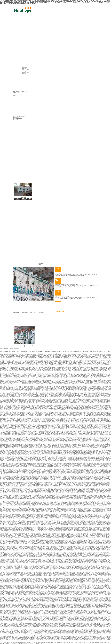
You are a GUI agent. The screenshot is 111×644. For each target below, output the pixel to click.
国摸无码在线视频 (105, 435)
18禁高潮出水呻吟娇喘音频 (63, 601)
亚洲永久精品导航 (66, 383)
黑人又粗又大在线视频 (102, 463)
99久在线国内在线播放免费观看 (94, 354)
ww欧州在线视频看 (33, 479)
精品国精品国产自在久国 (6, 500)
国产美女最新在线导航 (38, 629)
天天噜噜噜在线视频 (16, 440)
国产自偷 (41, 380)
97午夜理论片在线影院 (54, 568)
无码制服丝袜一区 (45, 407)
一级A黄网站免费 (49, 496)
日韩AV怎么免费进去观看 (100, 352)
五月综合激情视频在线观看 (95, 386)
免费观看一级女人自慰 (95, 391)
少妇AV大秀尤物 (20, 485)
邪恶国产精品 (61, 485)
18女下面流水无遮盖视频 (56, 605)
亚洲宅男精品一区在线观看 (82, 500)
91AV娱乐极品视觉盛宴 (54, 400)
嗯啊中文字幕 (18, 526)
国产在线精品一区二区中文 (82, 518)
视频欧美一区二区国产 (89, 601)
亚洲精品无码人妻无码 (77, 385)
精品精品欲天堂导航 (100, 588)
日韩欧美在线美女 (88, 520)
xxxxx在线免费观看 (7, 540)
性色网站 (25, 582)
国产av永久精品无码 (14, 358)
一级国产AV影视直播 (100, 501)
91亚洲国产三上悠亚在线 (91, 639)
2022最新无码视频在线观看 (21, 481)
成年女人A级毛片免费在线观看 (45, 389)
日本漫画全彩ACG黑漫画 (18, 501)
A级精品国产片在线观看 (13, 442)
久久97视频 (84, 501)
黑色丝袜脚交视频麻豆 (74, 575)
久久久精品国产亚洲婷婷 (82, 405)
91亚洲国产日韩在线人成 (54, 442)
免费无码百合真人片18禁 (67, 358)
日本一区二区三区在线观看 (14, 487)
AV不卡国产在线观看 (37, 528)
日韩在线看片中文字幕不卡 (67, 397)
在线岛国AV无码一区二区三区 (105, 373)
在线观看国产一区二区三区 (76, 480)
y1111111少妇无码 (36, 543)
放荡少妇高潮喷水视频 (94, 373)
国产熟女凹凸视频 (104, 379)
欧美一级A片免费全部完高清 (59, 426)
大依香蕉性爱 (26, 611)
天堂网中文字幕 (72, 413)
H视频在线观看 (46, 595)
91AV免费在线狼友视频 (37, 362)
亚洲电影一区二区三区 (12, 410)
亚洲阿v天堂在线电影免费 (79, 352)
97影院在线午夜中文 (96, 469)
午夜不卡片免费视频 (4, 532)
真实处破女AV (64, 361)
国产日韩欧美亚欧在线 (59, 559)
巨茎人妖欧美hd (50, 531)
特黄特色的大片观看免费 (97, 550)
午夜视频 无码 (92, 460)
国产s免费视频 (41, 540)
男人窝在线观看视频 (29, 604)
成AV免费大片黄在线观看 (23, 595)
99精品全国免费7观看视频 (50, 541)
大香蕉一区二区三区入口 (72, 569)
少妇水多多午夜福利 (20, 412)
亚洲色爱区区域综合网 (85, 421)
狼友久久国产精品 (81, 550)
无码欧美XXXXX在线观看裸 (68, 498)
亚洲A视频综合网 (100, 594)
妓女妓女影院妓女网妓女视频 (55, 595)
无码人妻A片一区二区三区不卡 (35, 554)
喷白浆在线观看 (69, 545)
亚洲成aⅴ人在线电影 (40, 577)
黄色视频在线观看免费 (11, 502)
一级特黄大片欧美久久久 (16, 552)
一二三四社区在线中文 (92, 422)
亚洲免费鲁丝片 (32, 527)
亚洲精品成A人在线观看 (17, 398)
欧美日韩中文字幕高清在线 (19, 549)
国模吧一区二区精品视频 (73, 386)
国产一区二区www (15, 527)
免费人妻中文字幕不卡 (54, 597)
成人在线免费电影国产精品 (101, 496)
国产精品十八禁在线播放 (70, 592)
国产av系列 (73, 381)
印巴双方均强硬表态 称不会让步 (96, 447)
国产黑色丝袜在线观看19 (65, 544)
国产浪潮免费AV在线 (79, 585)
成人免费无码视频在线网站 (49, 588)
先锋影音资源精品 (88, 521)
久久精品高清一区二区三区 (21, 504)
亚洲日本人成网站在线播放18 (97, 377)
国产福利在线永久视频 (24, 507)
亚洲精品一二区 (39, 466)
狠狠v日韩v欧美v (79, 437)
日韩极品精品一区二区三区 (88, 633)
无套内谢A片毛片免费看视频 (22, 462)
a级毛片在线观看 (67, 610)
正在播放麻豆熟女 (71, 387)
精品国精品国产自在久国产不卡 (104, 374)
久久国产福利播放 (77, 359)
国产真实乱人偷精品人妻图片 (15, 445)
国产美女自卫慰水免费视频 (15, 467)
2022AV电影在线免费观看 (19, 430)
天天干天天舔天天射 (43, 553)
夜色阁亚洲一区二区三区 (95, 540)
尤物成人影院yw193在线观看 (23, 493)
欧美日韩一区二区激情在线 (27, 552)
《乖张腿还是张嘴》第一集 (99, 500)
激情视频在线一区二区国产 (101, 457)
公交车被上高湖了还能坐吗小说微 (40, 447)
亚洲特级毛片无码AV (62, 429)
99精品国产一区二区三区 (41, 623)
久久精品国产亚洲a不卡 (89, 600)
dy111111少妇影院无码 (104, 391)
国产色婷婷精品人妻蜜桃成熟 (62, 386)
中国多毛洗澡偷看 (70, 352)
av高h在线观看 (54, 594)
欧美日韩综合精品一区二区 (64, 398)
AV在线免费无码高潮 (92, 624)
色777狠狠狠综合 (97, 443)
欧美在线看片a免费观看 (104, 551)
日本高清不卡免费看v (65, 396)
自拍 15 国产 (93, 487)
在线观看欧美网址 (83, 618)
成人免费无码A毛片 (97, 380)
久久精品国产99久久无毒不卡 (61, 521)
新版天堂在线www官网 (104, 354)
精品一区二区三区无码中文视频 (14, 532)
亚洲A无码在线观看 (9, 628)
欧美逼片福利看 (98, 578)
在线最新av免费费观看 (12, 610)
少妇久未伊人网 (65, 540)
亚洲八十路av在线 (45, 384)
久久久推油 (64, 467)
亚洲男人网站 (30, 581)
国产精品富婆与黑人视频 (45, 372)
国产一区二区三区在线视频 (54, 592)
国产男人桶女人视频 (56, 544)
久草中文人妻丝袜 (8, 464)
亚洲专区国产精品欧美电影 (41, 511)
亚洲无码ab (22, 608)
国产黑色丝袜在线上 (72, 568)
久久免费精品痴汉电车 (31, 517)
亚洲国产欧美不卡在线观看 (105, 376)
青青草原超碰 (99, 464)
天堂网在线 (101, 539)
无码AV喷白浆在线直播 (34, 602)
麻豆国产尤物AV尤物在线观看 (11, 450)
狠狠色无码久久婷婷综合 (76, 493)
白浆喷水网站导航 (88, 431)
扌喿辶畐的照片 (68, 642)
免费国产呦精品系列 (9, 634)
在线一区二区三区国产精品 (80, 429)
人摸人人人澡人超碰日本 (8, 524)
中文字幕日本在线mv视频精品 (32, 379)
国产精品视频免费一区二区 (22, 415)
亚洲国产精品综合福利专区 (7, 373)
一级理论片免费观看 (85, 483)
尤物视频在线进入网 (86, 636)
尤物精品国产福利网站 (63, 597)
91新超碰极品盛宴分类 (23, 390)
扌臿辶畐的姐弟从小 (17, 477)
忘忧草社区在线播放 (52, 364)
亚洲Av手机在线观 (49, 477)
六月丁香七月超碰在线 (42, 614)
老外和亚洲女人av (29, 495)
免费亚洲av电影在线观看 (53, 412)
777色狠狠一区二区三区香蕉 (23, 623)
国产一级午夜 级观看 (74, 507)
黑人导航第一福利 (100, 560)
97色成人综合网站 (57, 396)
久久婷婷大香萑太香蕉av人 (96, 576)
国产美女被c (30, 469)
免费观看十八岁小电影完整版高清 (88, 417)
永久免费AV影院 (4, 613)
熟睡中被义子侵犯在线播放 (29, 403)
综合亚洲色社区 (86, 353)
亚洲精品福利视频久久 (66, 514)
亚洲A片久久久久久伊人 (68, 629)
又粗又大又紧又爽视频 (65, 500)
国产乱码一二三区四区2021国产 (76, 449)
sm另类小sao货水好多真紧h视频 (10, 556)
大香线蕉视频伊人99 (97, 557)
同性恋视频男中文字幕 (66, 630)
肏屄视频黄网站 (52, 445)
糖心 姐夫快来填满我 (81, 517)
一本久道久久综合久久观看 (35, 522)
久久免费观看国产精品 (54, 522)
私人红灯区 (63, 371)
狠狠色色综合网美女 (67, 564)
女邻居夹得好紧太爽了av (28, 525)
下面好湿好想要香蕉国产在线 (19, 362)
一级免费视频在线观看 (32, 390)
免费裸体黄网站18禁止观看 (44, 428)
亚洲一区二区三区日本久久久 (79, 572)
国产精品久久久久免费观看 (59, 525)
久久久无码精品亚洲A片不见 (103, 563)
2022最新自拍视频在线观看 (43, 431)
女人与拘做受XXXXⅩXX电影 (6, 633)
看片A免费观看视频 (10, 397)
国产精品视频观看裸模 (71, 543)
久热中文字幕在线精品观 (49, 426)
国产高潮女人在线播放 (102, 518)
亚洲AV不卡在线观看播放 (28, 528)
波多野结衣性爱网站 (81, 602)
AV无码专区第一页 (34, 636)
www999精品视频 (11, 367)
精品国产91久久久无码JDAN (62, 552)
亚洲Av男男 (31, 643)
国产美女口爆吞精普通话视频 (57, 562)
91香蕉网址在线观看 (66, 479)
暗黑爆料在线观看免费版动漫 (55, 576)
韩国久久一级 (105, 564)
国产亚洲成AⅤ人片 (46, 518)
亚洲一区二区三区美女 (12, 494)
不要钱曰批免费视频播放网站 (54, 436)
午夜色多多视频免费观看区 (19, 385)
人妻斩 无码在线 (95, 378)
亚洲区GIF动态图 (5, 546)
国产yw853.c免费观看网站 (47, 493)
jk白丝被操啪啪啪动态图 (89, 443)
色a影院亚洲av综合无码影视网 (82, 624)
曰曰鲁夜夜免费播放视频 (10, 447)
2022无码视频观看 (16, 483)
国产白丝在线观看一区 (40, 508)
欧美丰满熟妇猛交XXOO (80, 531)
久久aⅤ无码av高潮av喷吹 (7, 558)
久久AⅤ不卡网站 (94, 355)
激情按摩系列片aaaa (92, 505)
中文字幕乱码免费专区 (9, 380)
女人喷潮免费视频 (44, 482)
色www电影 (27, 460)
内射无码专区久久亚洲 (86, 485)
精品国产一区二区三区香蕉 (98, 549)
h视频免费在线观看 (12, 536)
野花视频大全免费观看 (42, 616)
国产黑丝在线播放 (73, 515)
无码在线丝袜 (82, 395)
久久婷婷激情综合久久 (99, 455)
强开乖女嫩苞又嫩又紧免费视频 (55, 361)
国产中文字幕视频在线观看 (17, 480)
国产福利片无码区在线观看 (26, 509)
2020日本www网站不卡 (17, 614)
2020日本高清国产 (78, 525)
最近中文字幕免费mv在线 (74, 504)
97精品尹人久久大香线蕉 (81, 426)
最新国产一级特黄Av (36, 521)
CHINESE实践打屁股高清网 (76, 492)
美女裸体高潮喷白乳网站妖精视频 (82, 438)
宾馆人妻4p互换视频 (18, 457)
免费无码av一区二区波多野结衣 (18, 624)
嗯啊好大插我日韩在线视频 (101, 426)
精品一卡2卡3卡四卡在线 (58, 418)
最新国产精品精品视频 (47, 467)
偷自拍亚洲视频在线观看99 (43, 579)
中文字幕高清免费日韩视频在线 (23, 354)
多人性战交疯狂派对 (30, 640)
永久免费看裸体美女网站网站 (37, 451)
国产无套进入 (97, 531)
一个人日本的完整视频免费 (55, 421)
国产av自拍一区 (55, 642)
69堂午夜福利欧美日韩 (11, 620)
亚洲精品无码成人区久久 (32, 431)
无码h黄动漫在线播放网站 (37, 436)
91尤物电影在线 (82, 544)
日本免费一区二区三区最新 (96, 413)
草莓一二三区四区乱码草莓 (81, 621)
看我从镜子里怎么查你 (54, 443)
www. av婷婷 (107, 352)
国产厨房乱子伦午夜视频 (24, 413)
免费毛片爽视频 (73, 501)
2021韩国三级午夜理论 (75, 391)
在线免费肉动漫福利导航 (86, 499)
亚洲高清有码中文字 (36, 443)
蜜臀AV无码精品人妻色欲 (12, 488)
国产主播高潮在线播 (4, 376)
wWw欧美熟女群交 (49, 621)
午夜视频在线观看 (50, 614)
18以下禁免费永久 (47, 500)
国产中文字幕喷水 (88, 556)
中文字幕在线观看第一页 (9, 496)
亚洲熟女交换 (83, 415)
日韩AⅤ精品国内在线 (15, 627)
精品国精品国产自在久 (30, 530)
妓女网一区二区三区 (88, 361)
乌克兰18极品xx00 (90, 458)
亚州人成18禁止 (89, 517)
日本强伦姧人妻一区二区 (21, 395)
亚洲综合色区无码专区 (45, 463)
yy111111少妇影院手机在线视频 (19, 419)
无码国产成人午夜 (42, 494)
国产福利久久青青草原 (52, 352)
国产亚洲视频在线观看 (83, 591)
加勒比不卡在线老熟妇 (96, 454)
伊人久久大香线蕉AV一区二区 (51, 386)
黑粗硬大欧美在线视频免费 (90, 546)
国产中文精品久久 (70, 430)
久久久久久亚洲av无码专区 (69, 376)
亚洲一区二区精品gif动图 (11, 431)
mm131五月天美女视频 (48, 517)
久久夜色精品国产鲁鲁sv (103, 357)
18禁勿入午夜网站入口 (9, 603)
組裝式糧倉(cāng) (25, 72)
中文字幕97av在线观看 (43, 404)
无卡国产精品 (44, 530)
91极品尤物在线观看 (36, 463)
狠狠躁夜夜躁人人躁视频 (105, 534)
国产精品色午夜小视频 (67, 558)
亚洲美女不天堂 (89, 362)
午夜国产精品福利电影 (100, 618)
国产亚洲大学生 (79, 477)
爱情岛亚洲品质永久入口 (56, 399)
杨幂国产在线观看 (46, 378)
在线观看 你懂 (15, 406)
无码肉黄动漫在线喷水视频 (98, 436)
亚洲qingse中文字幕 (74, 553)
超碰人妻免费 (102, 475)
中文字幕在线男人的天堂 (57, 440)
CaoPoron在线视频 (82, 553)
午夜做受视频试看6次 (38, 596)
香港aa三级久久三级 (14, 518)
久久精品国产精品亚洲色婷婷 (44, 421)
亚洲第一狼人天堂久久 (40, 627)
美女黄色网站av (30, 442)
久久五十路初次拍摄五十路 (32, 568)
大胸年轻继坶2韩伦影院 (74, 603)
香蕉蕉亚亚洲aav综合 (73, 517)
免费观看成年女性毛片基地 (79, 409)
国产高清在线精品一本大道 (22, 494)
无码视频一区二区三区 (22, 564)
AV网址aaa (98, 624)
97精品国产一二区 (80, 432)
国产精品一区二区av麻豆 (106, 431)
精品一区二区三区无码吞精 (68, 579)
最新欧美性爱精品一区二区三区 (82, 568)
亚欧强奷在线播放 (33, 623)
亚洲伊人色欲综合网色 (4, 371)
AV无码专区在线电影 (35, 633)
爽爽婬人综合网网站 (27, 389)
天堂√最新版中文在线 (78, 623)
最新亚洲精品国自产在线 (27, 586)
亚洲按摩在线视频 (73, 468)
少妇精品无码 (9, 614)
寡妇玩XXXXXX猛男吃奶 (79, 393)
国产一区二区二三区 (73, 578)
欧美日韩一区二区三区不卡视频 (81, 634)
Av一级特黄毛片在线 (106, 370)
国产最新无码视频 (62, 522)
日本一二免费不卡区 (101, 636)
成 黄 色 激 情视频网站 (106, 404)
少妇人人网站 (99, 492)
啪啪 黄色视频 (102, 538)
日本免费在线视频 (103, 449)
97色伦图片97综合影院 (7, 480)
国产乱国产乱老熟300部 (18, 470)
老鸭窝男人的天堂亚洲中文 (94, 353)
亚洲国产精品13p (57, 621)
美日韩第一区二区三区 (41, 611)
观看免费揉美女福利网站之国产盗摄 (53, 475)
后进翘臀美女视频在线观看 (70, 506)
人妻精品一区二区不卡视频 (70, 426)
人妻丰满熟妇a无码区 (42, 457)
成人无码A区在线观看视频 (24, 527)
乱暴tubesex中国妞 (41, 541)
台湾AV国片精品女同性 (78, 534)
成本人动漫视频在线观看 (104, 445)
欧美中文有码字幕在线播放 (25, 597)
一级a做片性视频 (71, 417)
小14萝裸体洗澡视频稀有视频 (54, 384)
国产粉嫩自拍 (40, 595)
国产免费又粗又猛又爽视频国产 (46, 458)
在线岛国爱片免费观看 (34, 545)
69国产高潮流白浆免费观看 (30, 502)
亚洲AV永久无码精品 (54, 485)
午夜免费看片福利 (51, 365)
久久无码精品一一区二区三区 (23, 475)
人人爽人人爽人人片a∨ (91, 586)
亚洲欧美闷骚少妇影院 (19, 468)
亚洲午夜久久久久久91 (68, 485)
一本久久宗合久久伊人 (47, 617)
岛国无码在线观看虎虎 (33, 366)
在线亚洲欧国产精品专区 (97, 562)
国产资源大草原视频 (5, 515)
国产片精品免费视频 (81, 545)
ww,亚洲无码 (83, 372)
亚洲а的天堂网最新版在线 (34, 357)
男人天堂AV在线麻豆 (40, 517)
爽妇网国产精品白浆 (26, 398)
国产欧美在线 (102, 444)
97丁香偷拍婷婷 (100, 419)
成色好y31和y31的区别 (59, 393)
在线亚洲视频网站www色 (94, 389)
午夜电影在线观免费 (75, 367)
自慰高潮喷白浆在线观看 (20, 591)
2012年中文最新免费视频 (94, 626)
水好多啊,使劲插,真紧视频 (35, 456)
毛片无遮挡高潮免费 (58, 366)
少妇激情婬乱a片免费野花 (97, 559)
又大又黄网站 (102, 461)
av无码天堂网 (62, 513)
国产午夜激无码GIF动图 (25, 479)
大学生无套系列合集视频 (33, 541)
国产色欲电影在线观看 (70, 623)
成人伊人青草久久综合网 (72, 389)
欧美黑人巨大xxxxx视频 (56, 466)
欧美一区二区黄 (92, 641)
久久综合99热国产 (25, 598)
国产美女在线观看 (95, 509)
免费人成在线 (53, 486)
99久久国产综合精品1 (15, 521)
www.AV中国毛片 (31, 594)
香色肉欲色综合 (62, 592)
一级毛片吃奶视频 (65, 517)
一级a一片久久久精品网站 (64, 603)
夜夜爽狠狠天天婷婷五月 (8, 590)
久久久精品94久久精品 (20, 511)
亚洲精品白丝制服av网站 (47, 544)
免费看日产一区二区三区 (64, 578)
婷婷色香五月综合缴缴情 (84, 447)
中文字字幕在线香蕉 (9, 568)
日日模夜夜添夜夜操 (29, 387)
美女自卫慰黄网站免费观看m (49, 584)
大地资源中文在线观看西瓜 (10, 443)
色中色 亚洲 (38, 505)
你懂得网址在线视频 (40, 588)
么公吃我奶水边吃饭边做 (26, 551)
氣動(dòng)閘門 (25, 71)
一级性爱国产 (20, 448)
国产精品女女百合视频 (4, 422)
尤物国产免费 (85, 385)
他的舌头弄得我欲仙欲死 (33, 595)
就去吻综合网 (103, 511)
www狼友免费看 (24, 469)
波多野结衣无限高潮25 (65, 402)
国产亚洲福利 (87, 409)
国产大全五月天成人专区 (34, 455)
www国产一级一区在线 (104, 450)
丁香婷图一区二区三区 (34, 576)
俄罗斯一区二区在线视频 (52, 640)
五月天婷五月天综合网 (30, 377)
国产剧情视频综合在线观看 (81, 586)
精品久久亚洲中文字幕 (32, 588)
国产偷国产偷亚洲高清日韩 (62, 456)
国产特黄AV (106, 436)
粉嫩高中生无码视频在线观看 (46, 538)
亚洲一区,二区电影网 (106, 417)
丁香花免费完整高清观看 (98, 385)
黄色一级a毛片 (7, 445)
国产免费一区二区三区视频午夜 (99, 584)
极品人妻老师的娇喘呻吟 (70, 460)
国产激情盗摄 (33, 589)
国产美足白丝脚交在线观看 (56, 469)
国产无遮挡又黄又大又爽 (53, 407)
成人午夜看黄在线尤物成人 (48, 441)
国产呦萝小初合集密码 (75, 418)
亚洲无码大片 (10, 434)
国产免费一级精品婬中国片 (79, 508)
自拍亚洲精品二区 (64, 595)
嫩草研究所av (60, 579)
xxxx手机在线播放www (66, 449)
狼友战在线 (102, 490)
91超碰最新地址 (85, 505)
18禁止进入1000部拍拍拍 (6, 576)
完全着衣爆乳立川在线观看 (12, 475)
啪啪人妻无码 (54, 389)
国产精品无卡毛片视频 (6, 386)
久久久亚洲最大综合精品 (82, 578)
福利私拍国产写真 (3, 488)
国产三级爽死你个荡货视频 (73, 494)
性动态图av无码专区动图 (103, 598)
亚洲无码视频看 (90, 436)
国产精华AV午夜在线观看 (83, 371)
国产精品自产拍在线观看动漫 (12, 602)
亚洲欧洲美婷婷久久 (36, 605)
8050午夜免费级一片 (30, 629)
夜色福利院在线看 (59, 566)
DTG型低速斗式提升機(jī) (19, 116)
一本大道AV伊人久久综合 (65, 553)
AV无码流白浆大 (17, 597)
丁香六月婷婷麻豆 (18, 598)
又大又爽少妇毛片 (77, 422)
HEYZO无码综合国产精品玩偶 (13, 426)
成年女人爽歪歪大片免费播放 (14, 352)
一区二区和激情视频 (35, 534)
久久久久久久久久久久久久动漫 (79, 431)
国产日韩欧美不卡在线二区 (15, 479)
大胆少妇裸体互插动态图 (13, 391)
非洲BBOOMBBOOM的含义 (53, 482)
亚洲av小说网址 (61, 453)
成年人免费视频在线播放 (24, 357)
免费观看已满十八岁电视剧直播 (78, 562)
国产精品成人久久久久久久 (70, 531)
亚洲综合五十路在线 (85, 486)
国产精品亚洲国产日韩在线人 (31, 425)
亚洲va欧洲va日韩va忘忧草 (101, 603)
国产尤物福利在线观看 (62, 556)
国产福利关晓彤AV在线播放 (34, 360)
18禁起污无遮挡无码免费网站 (86, 595)
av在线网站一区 (19, 451)
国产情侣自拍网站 (6, 358)
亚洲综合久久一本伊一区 (54, 603)
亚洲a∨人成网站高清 (44, 632)
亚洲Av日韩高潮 (86, 437)
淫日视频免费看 (57, 537)
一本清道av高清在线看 (15, 357)
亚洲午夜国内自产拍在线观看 (82, 515)
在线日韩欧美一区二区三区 (95, 622)
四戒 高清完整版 (12, 630)
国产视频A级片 (85, 615)
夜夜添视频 (66, 559)
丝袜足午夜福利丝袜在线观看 (52, 601)
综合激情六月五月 (88, 377)
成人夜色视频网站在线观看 (51, 367)
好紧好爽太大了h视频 (21, 530)
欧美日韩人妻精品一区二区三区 (55, 473)
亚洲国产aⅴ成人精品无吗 (89, 352)
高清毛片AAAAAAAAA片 (22, 432)
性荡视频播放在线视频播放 (37, 355)
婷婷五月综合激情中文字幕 (57, 395)
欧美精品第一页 (52, 460)
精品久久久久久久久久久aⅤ (98, 519)
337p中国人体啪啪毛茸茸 (7, 406)
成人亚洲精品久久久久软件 (97, 513)
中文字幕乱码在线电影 (97, 411)
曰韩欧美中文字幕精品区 (5, 448)
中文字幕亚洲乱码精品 (57, 392)
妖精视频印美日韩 (6, 585)
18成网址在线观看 (30, 411)
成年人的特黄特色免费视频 (36, 489)
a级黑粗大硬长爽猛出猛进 (99, 458)
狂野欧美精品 (54, 416)
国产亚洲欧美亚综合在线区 (29, 607)
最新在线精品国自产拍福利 (85, 391)
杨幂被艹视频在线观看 (6, 637)
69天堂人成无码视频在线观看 (33, 353)
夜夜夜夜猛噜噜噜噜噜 (10, 381)
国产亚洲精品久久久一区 (94, 598)
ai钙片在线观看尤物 (40, 395)
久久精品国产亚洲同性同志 (55, 571)
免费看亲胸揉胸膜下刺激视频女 (14, 509)
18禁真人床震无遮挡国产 (8, 428)
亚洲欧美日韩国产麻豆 (15, 545)
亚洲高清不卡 (59, 565)
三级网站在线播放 (28, 553)
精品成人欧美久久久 (45, 445)
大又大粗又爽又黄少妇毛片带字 (51, 582)
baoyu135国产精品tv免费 (81, 436)
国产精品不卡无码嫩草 (22, 581)
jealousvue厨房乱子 (48, 415)
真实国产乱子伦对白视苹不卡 (11, 537)
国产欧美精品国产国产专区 (68, 366)
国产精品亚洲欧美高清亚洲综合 (25, 575)
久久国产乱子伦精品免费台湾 (94, 406)
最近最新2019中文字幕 (98, 514)
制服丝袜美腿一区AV (47, 596)
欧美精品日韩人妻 (85, 598)
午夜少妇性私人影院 (57, 402)
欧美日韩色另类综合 (8, 440)
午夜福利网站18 (16, 435)
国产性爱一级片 (35, 358)
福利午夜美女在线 (80, 416)
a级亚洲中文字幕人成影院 (89, 592)
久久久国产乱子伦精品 (76, 486)
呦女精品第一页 (72, 528)
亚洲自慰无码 (94, 492)
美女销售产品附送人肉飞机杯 (91, 594)
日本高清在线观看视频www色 (76, 479)
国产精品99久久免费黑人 (74, 613)
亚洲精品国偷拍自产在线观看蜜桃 (83, 470)
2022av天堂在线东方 (12, 411)
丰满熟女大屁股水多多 (14, 629)
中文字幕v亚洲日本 (21, 387)
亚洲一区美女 (51, 423)
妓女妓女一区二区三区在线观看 (17, 600)
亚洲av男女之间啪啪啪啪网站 (14, 376)
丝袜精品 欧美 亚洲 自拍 (33, 473)
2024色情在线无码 (78, 487)
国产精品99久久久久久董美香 (93, 614)
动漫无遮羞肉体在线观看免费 (47, 440)
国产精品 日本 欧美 (13, 577)
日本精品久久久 (63, 621)
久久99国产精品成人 (15, 576)
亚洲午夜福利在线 (6, 467)
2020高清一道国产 (84, 620)
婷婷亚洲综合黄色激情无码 (48, 498)
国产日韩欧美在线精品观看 (41, 448)
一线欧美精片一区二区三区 (102, 526)
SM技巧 (74, 397)
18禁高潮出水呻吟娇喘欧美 (95, 565)
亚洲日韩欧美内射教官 (8, 592)
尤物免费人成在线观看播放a (33, 621)
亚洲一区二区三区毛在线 (60, 476)
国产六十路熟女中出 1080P (38, 525)
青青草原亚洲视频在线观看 (15, 615)
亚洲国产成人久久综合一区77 (18, 404)
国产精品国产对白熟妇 (47, 629)
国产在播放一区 (102, 502)
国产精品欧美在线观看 (57, 609)
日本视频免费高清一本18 (79, 496)
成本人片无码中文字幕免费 (52, 470)
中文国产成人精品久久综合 (45, 483)
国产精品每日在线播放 (57, 632)
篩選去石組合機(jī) (25, 70)
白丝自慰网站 (20, 476)
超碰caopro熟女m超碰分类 (6, 402)
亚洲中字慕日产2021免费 (89, 393)
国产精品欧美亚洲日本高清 (97, 556)
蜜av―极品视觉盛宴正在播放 (87, 480)
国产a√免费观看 (64, 569)
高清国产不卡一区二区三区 (43, 424)
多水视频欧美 (6, 629)
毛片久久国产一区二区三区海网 (44, 556)
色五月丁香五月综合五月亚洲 (69, 589)
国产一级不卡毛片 (50, 457)
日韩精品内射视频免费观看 (25, 633)
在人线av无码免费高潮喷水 (78, 498)
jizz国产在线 (68, 598)
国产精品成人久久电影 (51, 583)
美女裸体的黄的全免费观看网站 (101, 396)
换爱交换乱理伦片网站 (14, 508)
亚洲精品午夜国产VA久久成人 (64, 470)
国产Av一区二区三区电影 (48, 525)
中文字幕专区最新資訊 (82, 605)
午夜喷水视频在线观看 (63, 570)
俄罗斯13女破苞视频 (27, 501)
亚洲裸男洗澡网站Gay (49, 577)
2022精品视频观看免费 (41, 354)
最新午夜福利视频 (11, 471)
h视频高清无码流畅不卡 (74, 544)
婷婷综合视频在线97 (43, 602)
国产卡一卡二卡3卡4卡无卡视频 (100, 581)
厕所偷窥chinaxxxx (37, 604)
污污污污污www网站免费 (14, 360)
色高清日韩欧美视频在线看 (74, 618)
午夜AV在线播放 (34, 584)
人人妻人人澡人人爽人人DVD (83, 596)
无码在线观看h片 (91, 383)
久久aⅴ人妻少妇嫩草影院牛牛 (8, 458)
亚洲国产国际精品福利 (70, 451)
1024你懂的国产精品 (85, 461)
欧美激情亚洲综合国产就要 (10, 583)
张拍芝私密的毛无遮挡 (43, 545)
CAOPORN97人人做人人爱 (12, 623)
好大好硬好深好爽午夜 (45, 608)
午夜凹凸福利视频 (58, 411)
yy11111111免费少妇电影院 (13, 474)
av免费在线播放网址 (64, 495)
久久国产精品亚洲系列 (14, 579)
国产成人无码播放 (50, 455)
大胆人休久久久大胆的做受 (42, 405)
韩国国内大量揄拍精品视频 (34, 514)
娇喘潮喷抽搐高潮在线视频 (52, 636)
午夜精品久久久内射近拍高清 (18, 592)
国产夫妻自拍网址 (24, 532)
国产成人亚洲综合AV (16, 633)
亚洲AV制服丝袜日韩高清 (103, 604)
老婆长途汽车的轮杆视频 (44, 603)
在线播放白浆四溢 (82, 573)
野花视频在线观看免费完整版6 (81, 533)
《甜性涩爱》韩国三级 (42, 531)
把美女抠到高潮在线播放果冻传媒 (34, 538)
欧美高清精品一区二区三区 (60, 533)
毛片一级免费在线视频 (6, 642)
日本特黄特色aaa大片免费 (8, 578)
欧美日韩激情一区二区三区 (65, 435)
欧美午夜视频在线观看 (57, 409)
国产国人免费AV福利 (30, 454)
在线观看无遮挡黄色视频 (21, 640)
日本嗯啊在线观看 (91, 423)
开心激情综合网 (105, 413)
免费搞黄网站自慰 (94, 470)
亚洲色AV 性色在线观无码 (46, 453)
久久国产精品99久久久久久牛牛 (10, 616)
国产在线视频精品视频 (8, 501)
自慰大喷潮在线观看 (75, 549)
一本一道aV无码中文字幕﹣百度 (76, 373)
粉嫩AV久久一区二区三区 (40, 607)
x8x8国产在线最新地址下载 (7, 399)
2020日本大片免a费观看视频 (56, 515)
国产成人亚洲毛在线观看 (93, 591)
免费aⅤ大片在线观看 (47, 600)
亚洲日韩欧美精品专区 (62, 635)
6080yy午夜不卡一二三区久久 (88, 627)
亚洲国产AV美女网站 (94, 407)
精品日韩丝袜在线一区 (51, 447)
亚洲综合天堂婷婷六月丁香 (87, 532)
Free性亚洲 (52, 533)
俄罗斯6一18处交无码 (10, 400)
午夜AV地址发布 (90, 467)
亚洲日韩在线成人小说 (4, 374)
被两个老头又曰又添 (30, 609)
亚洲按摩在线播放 (25, 513)
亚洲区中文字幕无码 (28, 361)
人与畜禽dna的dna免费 (58, 622)
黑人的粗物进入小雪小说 (55, 624)
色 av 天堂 (48, 468)
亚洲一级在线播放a (33, 615)
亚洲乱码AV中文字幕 (99, 423)
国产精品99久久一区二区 (97, 358)
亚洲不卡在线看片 (34, 614)
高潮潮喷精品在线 (61, 471)
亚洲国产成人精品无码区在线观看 (90, 560)
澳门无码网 (58, 428)
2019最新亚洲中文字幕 (14, 449)
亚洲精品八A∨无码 (51, 476)
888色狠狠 (63, 424)
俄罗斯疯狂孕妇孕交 (59, 588)
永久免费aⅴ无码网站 (60, 504)
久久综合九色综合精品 (41, 628)
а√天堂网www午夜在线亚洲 (91, 464)
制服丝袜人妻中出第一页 (102, 507)
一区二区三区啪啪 (67, 454)
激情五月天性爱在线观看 (30, 392)
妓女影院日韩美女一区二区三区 (100, 615)
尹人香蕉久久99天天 (31, 508)
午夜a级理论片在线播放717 (27, 371)
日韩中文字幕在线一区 (92, 564)
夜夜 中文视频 (81, 443)
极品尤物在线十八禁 (80, 377)
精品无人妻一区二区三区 (34, 413)
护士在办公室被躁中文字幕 (105, 541)
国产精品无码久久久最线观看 (98, 477)
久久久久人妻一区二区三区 (24, 492)
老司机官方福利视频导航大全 (101, 554)
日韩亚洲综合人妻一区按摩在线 (79, 594)
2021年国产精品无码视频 (56, 500)
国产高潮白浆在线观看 (59, 410)
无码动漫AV (22, 572)
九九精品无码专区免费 (46, 549)
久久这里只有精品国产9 (104, 508)
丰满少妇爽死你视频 (106, 421)
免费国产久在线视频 (80, 583)
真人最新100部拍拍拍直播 (83, 526)
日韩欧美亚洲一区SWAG (17, 373)
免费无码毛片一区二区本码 (76, 483)
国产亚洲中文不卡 (52, 521)
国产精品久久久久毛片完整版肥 (29, 399)
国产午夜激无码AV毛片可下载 (60, 614)
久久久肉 (67, 371)
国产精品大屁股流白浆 (92, 613)
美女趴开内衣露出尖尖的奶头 (57, 600)
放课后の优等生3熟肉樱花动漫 (51, 639)
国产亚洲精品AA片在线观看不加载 (61, 387)
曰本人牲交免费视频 (6, 615)
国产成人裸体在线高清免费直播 (54, 553)
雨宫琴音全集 (30, 494)
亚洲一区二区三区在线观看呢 (45, 437)
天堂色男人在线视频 (103, 590)
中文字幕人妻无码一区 (18, 569)
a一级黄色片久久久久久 (67, 512)
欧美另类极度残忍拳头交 (31, 505)
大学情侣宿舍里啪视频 (41, 376)
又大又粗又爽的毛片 (62, 400)
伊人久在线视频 (51, 425)
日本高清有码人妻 (47, 486)
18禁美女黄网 (19, 556)
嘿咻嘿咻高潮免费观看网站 (25, 589)
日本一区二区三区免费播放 (104, 617)
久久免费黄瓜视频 (33, 570)
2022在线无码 (49, 526)
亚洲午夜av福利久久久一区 (85, 366)
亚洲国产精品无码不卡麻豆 (11, 454)
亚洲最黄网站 (102, 378)
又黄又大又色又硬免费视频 (65, 604)
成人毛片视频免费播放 (35, 601)
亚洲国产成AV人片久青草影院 (73, 448)
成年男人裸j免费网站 (48, 402)
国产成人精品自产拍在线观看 (26, 618)
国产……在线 (104, 595)
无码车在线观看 (106, 381)
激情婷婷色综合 (59, 630)
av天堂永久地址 (107, 455)
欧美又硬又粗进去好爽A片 (37, 468)
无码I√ (87, 460)
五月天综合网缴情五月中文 (85, 410)
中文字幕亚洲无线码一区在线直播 (100, 480)
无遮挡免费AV (70, 361)
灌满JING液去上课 (86, 502)
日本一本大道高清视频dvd (63, 494)
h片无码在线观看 (12, 418)
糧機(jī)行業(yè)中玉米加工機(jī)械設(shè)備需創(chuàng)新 (66, 273)
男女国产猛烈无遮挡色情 (8, 477)
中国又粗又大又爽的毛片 (8, 597)
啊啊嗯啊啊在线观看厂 (101, 402)
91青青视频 (39, 490)
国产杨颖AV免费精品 (88, 397)
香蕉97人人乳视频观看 (46, 466)
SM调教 (96, 583)
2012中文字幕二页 (14, 386)
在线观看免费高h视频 (4, 418)
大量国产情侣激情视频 (66, 392)
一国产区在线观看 (42, 526)
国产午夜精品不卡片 (13, 417)
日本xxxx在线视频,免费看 (61, 530)
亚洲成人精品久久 (27, 578)
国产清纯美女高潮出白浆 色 (79, 579)
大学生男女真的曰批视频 (27, 463)
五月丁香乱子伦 (41, 415)
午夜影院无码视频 (32, 426)
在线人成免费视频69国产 (98, 392)
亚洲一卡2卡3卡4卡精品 (9, 385)
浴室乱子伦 (32, 409)
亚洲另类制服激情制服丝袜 (65, 436)
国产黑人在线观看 (85, 641)
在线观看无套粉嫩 (64, 428)
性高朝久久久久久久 (106, 358)
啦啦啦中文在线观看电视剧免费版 (74, 490)
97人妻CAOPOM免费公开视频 (42, 435)
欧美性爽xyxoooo (43, 455)
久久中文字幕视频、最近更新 (103, 569)
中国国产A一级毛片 (56, 539)
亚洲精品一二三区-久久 (77, 617)
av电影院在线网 (65, 632)
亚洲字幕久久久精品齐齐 (46, 489)
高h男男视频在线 (38, 407)
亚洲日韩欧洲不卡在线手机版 (81, 390)
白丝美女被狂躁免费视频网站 (63, 528)
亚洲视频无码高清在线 (66, 489)
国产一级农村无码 (6, 438)
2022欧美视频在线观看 (56, 554)
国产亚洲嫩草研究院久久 (87, 512)
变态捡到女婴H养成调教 (95, 609)
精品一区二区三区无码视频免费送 (28, 429)
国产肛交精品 (66, 410)
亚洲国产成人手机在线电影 (92, 597)
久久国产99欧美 (14, 500)
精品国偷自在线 (76, 407)
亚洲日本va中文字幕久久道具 (72, 364)
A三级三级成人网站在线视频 (96, 493)
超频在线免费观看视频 (49, 581)
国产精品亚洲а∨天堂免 (103, 509)
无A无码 (33, 600)
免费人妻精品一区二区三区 (104, 368)
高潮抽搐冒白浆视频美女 (70, 533)
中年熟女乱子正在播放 (26, 457)
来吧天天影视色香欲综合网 (73, 552)
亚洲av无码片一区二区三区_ (13, 575)
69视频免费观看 (18, 418)
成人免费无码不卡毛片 (7, 595)
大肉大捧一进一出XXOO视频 (80, 639)
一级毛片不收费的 (91, 396)
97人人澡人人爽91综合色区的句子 (94, 405)
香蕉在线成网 (23, 352)
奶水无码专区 (75, 600)
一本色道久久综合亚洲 (99, 476)
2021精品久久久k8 (105, 550)
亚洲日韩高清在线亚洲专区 (39, 387)
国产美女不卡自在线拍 (46, 624)
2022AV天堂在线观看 (89, 584)
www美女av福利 (34, 430)
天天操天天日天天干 (89, 637)
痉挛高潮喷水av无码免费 (82, 466)
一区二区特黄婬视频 (106, 530)
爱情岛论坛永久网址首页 (75, 489)
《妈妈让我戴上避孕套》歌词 (77, 633)
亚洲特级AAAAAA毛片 (95, 632)
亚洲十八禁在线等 (57, 423)
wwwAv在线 (62, 442)
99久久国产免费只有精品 (59, 627)
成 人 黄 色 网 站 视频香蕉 (101, 438)
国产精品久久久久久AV (20, 502)
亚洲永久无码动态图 (94, 367)
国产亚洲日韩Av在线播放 (15, 409)
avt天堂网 (44, 468)
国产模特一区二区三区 (49, 479)
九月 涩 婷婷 (71, 540)
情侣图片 (51, 632)
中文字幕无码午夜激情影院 (25, 456)
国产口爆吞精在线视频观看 (46, 562)
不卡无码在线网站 (42, 637)
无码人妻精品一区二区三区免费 (46, 564)
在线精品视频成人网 (79, 381)
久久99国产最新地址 (67, 560)
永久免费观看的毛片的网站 (56, 488)
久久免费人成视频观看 (37, 469)
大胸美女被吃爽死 (27, 557)
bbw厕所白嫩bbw (6, 473)
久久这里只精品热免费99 (40, 374)
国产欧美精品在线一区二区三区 (82, 482)
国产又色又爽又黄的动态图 (71, 482)
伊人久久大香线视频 (100, 453)
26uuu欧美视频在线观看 (68, 534)
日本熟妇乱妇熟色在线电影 (48, 403)
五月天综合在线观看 (32, 550)
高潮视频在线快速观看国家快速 (45, 406)
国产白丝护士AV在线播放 (24, 643)
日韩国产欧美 (26, 404)
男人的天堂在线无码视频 (82, 457)
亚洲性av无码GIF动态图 (12, 486)
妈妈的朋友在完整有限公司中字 (8, 379)
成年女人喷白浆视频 (27, 496)
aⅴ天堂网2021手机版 (51, 591)
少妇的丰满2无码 (35, 592)
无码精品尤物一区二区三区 (11, 462)
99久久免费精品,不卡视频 (83, 383)
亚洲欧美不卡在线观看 (27, 590)
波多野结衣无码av (23, 435)
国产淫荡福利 (30, 610)
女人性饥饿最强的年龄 (12, 571)
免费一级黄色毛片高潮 (80, 397)
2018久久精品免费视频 (13, 378)
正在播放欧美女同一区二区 (52, 448)
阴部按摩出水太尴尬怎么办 (25, 576)
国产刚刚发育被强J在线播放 (18, 434)
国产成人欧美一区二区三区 (97, 629)
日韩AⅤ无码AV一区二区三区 (28, 559)
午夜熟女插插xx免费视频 (19, 515)
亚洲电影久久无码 (40, 500)
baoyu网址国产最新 (78, 627)
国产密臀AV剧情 (29, 630)
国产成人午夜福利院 (105, 489)
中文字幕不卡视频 (50, 558)
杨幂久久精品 (18, 469)
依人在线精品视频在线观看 (33, 637)
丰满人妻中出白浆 (12, 371)
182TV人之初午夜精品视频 (89, 583)
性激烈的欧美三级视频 (14, 368)
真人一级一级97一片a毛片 (47, 512)
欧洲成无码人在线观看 (49, 374)
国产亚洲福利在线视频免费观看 (74, 565)
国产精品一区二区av (45, 546)
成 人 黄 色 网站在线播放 (82, 468)
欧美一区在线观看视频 (87, 607)
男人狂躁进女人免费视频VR (31, 511)
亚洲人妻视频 (42, 492)
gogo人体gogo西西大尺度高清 (21, 620)
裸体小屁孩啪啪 (13, 566)
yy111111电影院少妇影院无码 (53, 487)
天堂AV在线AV (41, 584)
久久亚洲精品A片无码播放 (65, 483)
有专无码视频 (24, 461)
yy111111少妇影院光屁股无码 (29, 438)
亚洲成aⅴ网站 (81, 600)
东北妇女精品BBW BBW (101, 498)
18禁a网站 (37, 437)
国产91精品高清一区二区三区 (40, 454)
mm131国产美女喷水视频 (26, 477)
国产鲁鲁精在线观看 (79, 522)
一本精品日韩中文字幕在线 (36, 400)
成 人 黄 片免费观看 (73, 605)
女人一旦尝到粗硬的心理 (54, 463)
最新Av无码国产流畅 (42, 509)
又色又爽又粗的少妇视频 (30, 374)
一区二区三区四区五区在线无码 (14, 550)
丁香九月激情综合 (12, 412)
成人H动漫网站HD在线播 (40, 399)
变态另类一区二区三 (90, 628)
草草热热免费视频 (102, 607)
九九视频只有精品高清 (74, 402)
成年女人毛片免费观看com (8, 549)
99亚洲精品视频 (41, 379)
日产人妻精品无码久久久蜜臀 (44, 568)
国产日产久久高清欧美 (36, 482)
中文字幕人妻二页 (13, 377)
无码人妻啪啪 (47, 501)
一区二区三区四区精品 (59, 376)
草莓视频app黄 (52, 428)
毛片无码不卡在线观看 (29, 447)
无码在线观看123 (90, 514)
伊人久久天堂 (30, 564)
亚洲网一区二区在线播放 (20, 506)
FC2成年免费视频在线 (4, 536)
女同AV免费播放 (20, 438)
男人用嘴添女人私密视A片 (52, 552)
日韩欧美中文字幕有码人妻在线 (26, 521)
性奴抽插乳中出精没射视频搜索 (54, 424)
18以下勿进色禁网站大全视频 (56, 380)
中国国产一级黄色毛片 (77, 485)
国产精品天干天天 (60, 486)
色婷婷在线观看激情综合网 (101, 586)
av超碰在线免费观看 (46, 480)
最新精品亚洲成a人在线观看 (99, 432)
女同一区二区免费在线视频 (96, 573)
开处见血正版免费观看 (97, 575)
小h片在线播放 (82, 521)
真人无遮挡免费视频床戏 (36, 546)
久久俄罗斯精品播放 (98, 608)
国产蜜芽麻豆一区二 (100, 398)
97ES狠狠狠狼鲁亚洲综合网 (29, 407)
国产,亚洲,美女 (39, 513)
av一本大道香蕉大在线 (61, 451)
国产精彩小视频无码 (13, 517)
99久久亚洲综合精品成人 (39, 409)
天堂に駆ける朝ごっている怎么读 (90, 537)
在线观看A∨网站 (61, 642)
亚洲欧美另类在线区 (32, 532)
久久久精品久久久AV (21, 464)
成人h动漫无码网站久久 (75, 404)
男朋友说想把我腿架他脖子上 (91, 429)
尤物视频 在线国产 (71, 390)
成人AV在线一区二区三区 (92, 507)
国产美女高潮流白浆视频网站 (104, 367)
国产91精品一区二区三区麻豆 (44, 358)
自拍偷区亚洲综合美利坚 (66, 450)
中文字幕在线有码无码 (36, 618)
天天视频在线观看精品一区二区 (82, 582)
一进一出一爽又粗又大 (79, 413)
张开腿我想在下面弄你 (44, 357)
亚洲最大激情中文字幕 (90, 527)
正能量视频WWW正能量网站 (14, 423)
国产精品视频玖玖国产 (94, 409)
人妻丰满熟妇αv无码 (106, 576)
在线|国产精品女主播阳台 (47, 642)
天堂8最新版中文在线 (28, 468)
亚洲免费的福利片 (58, 397)
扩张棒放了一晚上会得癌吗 (85, 481)
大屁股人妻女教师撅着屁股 (24, 391)
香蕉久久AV (89, 538)
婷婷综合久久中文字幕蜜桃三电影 (101, 527)
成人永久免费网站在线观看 (60, 379)
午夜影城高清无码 (88, 550)
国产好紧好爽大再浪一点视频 (33, 499)
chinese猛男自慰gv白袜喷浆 (40, 635)
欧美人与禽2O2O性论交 (67, 395)
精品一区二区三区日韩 (7, 404)
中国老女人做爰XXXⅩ (105, 430)
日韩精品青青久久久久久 (78, 629)
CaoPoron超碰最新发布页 (5, 604)
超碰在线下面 (50, 418)
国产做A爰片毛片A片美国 (67, 617)
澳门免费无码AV (102, 614)
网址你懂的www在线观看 (63, 462)
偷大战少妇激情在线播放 (13, 490)
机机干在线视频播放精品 (79, 520)
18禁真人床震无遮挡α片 (83, 507)
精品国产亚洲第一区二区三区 (20, 379)
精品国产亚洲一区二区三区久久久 (64, 404)
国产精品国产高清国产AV (30, 547)
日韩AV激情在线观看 (86, 475)
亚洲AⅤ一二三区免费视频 (45, 557)
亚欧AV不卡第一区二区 (86, 444)
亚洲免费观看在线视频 (101, 468)
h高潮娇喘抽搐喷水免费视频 (51, 454)
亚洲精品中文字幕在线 (93, 563)
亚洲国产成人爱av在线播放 (15, 543)
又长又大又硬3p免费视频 (58, 502)
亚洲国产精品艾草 (12, 392)
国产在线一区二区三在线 (86, 635)
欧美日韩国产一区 (56, 441)
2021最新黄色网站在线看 (65, 468)
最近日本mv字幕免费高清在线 (29, 635)
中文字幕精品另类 (102, 566)
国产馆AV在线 (92, 554)
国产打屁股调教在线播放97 (105, 531)
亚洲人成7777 (27, 634)
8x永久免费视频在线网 (13, 493)
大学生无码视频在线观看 (57, 505)
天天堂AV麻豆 (13, 512)
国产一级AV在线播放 (72, 590)
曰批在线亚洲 (85, 569)
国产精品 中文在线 (44, 359)
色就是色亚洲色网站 (44, 521)
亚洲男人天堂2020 (56, 573)
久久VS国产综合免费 (19, 361)
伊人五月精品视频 (39, 589)
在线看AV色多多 (36, 442)
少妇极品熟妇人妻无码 (106, 464)
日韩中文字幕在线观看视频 (52, 616)
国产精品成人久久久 (103, 434)
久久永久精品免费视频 (101, 572)
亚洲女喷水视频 (30, 461)
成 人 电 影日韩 (17, 458)
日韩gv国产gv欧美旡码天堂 (11, 485)
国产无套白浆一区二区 (43, 551)
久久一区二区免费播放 (72, 597)
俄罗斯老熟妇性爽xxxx (24, 520)
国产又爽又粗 (54, 641)
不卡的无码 (87, 440)
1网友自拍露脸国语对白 (36, 384)
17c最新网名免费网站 (23, 508)
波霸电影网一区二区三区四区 (73, 521)
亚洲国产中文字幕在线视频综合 (29, 364)
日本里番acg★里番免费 (13, 422)
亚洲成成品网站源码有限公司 (32, 352)
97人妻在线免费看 (70, 359)
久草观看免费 (42, 506)
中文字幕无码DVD (50, 527)
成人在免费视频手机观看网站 (39, 639)
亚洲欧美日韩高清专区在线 (57, 564)
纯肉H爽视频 (43, 456)
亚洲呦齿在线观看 (28, 608)
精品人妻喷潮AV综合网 (44, 413)
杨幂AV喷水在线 (4, 560)
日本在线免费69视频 (15, 540)
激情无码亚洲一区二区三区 (71, 467)
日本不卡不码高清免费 (93, 582)
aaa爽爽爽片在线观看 (10, 407)
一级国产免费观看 (105, 416)
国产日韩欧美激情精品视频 (103, 582)
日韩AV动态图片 (73, 463)
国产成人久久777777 (98, 627)
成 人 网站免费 (5, 494)
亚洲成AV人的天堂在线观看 (33, 520)
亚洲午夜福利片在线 (103, 536)
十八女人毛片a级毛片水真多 (16, 622)
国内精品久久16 (45, 474)
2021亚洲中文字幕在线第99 (59, 403)
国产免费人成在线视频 (34, 380)
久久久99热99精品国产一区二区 (52, 637)
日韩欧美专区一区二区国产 (20, 630)
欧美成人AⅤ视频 (51, 411)
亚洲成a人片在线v (22, 368)
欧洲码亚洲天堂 (19, 531)
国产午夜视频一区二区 (34, 428)
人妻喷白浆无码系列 (63, 526)
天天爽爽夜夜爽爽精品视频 (72, 457)
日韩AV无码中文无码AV (17, 365)
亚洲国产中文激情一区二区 (48, 613)
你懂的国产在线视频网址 (72, 428)
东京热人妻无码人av (52, 357)
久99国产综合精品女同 (37, 410)
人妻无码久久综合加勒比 (35, 632)
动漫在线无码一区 (3, 486)
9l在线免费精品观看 (61, 509)
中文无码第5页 (15, 595)
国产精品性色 (87, 376)
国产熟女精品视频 (62, 422)
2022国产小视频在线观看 (73, 539)
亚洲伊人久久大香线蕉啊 (59, 536)
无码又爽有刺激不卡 (49, 622)
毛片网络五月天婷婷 (87, 589)
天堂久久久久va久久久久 (82, 354)
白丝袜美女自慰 (8, 527)
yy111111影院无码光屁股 (69, 520)
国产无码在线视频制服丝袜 (68, 572)
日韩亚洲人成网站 (76, 395)
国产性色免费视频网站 (20, 617)
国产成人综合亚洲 (74, 514)
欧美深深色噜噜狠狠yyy (17, 453)
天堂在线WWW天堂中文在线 (102, 429)
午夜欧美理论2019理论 (63, 637)
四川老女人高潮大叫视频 (103, 486)
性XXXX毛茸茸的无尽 (85, 610)
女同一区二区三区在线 (60, 447)
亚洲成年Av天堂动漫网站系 (61, 543)
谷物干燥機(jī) (25, 69)
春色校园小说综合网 (35, 389)
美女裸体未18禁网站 (89, 400)
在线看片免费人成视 (19, 400)
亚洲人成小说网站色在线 (22, 466)
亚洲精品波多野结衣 (46, 597)
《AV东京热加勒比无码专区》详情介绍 (33, 562)
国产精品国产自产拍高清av (65, 524)
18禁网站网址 (90, 615)
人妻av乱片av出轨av (39, 392)
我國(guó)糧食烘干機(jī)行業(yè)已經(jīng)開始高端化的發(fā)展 (67, 285)
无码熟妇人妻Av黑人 (26, 585)
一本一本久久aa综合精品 (77, 380)
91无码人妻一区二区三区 (15, 499)
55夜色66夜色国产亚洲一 (73, 559)
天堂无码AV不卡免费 (96, 589)
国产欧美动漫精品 (54, 453)
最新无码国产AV (29, 560)
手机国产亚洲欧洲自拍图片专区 (82, 424)
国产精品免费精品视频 (53, 579)
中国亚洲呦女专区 (97, 365)
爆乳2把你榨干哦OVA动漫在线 (26, 482)
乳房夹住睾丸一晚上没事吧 (63, 550)
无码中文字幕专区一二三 (96, 595)
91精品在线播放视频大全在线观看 (9, 421)
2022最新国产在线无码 (58, 374)
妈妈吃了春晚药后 (69, 581)
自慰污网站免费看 (15, 520)
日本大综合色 (37, 566)
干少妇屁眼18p (96, 412)
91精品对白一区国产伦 (70, 522)
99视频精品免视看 (46, 380)
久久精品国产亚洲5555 (92, 569)
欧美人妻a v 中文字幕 (66, 480)
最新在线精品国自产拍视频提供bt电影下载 (10, 632)
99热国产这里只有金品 (65, 421)
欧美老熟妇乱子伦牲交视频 (88, 370)
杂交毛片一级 (34, 361)
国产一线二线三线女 (35, 578)
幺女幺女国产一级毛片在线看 (41, 470)
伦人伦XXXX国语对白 (82, 455)
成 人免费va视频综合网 (58, 558)
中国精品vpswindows (35, 477)
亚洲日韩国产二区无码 (91, 618)
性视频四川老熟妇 (10, 430)
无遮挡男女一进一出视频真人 (100, 528)
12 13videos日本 (35, 552)
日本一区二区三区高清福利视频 (67, 620)
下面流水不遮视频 (7, 601)
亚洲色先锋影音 (73, 538)
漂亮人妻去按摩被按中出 (105, 386)
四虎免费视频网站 (30, 432)
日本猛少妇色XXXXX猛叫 (87, 379)
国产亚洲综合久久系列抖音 (105, 543)
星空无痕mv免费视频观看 (9, 470)
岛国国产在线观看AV (36, 506)
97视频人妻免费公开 (56, 373)
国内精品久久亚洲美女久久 (73, 573)
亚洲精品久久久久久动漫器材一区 (49, 451)
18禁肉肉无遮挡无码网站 (41, 504)
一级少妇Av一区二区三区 (52, 404)
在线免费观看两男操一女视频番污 (61, 434)
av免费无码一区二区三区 (36, 524)
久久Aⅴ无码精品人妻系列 (43, 473)
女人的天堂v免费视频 (70, 429)
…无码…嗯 (36, 421)
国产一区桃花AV (13, 432)
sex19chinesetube (29, 605)
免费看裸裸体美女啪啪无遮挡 (52, 494)
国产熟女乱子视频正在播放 (88, 611)
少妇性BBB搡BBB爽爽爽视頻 (59, 577)
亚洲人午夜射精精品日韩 (94, 461)
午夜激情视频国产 (35, 551)
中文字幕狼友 (51, 410)
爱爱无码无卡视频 (23, 376)
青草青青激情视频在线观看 (9, 541)
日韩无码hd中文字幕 (9, 460)
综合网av (64, 440)
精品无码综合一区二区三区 (97, 361)
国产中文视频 (42, 477)
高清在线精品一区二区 (74, 398)
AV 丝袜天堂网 (81, 364)
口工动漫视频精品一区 (26, 601)
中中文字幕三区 (104, 610)
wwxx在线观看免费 (13, 438)
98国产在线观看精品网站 (46, 586)
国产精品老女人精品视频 (5, 579)
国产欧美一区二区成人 (33, 424)
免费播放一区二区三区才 (63, 407)
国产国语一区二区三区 (57, 450)
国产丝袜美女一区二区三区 (101, 616)
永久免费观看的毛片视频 (27, 626)
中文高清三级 (42, 499)
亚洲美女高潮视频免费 (87, 449)
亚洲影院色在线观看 (80, 601)
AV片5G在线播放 (75, 473)
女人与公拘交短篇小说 (21, 421)
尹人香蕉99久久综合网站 (20, 605)
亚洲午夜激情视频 (96, 543)
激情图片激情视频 (61, 594)
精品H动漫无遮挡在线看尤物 (17, 402)
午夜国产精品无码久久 (59, 610)
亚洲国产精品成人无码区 (90, 462)
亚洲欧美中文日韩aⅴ (88, 562)
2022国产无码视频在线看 (6, 492)
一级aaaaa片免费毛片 (8, 365)
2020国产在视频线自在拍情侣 (28, 480)
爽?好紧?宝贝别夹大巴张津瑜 (103, 553)
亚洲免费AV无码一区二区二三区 (78, 488)
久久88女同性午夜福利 (77, 581)
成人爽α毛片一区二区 (95, 444)
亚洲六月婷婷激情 (36, 564)
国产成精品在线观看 (54, 462)
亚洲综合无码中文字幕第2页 (73, 462)
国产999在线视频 (98, 417)
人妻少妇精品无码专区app (37, 572)
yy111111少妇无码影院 (81, 577)
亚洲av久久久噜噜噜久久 (36, 586)
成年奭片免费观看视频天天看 (97, 520)
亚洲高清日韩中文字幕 (85, 547)
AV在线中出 (38, 453)
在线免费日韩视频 (53, 378)
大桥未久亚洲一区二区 (25, 458)
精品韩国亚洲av (5, 514)
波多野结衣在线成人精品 (75, 447)
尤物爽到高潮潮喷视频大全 (62, 448)
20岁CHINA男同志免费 (103, 571)
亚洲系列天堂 (19, 522)
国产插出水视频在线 (34, 540)
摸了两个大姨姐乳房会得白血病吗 (51, 385)
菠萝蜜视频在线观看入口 (13, 564)
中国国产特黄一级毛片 (57, 458)
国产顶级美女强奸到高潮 (61, 359)
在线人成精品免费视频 (38, 569)
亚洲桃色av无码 (94, 604)
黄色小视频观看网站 (65, 605)
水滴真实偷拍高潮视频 (62, 586)
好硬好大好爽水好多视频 (77, 615)
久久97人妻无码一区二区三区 (91, 553)
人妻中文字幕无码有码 (7, 453)
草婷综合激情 (100, 558)
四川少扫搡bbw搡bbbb (44, 471)
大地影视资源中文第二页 (81, 597)
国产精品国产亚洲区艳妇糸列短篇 (13, 482)
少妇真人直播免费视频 (63, 464)
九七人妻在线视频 (87, 413)
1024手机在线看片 (43, 583)
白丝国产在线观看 (47, 461)
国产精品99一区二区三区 (80, 519)
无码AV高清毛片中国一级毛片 (53, 602)
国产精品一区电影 (67, 549)
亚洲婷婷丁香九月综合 (27, 451)
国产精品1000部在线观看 (59, 492)
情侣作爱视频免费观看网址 (103, 407)
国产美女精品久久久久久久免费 (64, 636)
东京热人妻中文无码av (13, 528)
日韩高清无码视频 (34, 509)
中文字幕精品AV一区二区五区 (43, 361)
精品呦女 (26, 541)
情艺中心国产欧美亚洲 (9, 569)
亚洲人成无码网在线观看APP (93, 434)
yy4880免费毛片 (95, 357)
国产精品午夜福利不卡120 (64, 575)
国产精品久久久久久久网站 (31, 481)
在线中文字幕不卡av (26, 522)
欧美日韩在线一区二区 (38, 613)
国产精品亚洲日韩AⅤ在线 (24, 570)
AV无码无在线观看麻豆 (91, 634)
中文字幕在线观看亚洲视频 (16, 513)
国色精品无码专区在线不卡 (31, 367)
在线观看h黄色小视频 (73, 550)
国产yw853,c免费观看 (88, 416)
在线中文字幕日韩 (70, 635)
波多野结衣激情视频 (14, 390)
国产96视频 (103, 403)
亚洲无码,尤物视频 (22, 629)
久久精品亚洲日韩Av (80, 513)
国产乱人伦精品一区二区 (24, 455)
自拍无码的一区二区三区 (51, 419)
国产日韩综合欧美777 (47, 594)
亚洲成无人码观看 (64, 590)
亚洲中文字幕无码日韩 (69, 445)
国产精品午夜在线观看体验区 (58, 629)
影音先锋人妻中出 (3, 434)
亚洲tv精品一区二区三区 (45, 563)
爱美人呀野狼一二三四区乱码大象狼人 (11, 643)
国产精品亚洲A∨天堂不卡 (63, 413)
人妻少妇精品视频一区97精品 (26, 467)
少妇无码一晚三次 (17, 573)
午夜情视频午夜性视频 (86, 450)
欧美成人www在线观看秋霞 (66, 633)
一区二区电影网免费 (8, 498)
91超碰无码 (65, 607)
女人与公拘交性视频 (44, 566)
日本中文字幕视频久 (56, 604)
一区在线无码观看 (45, 400)
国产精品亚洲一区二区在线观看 (13, 621)
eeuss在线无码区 (55, 618)
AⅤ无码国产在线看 (8, 552)
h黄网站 (97, 462)
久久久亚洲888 (49, 532)
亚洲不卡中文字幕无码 (49, 585)
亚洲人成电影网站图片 (45, 485)
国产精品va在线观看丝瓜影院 (72, 368)
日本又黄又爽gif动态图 (23, 358)
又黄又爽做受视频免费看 (69, 536)
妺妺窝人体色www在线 (55, 468)
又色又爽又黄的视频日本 (86, 604)
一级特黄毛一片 (54, 586)
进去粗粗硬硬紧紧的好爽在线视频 (24, 642)
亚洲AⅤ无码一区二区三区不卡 (26, 355)
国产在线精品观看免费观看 (105, 544)
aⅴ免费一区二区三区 (30, 536)
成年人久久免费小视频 (75, 372)
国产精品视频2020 (33, 354)
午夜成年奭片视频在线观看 (57, 560)
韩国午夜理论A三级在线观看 (70, 577)
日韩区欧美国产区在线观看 (35, 533)
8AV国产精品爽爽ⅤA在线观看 (48, 519)
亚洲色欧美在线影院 (89, 442)
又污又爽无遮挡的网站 (35, 603)
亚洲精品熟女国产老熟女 (44, 391)
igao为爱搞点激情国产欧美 (70, 583)
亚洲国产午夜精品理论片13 (104, 410)
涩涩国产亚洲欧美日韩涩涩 (91, 570)
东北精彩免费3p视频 (76, 558)
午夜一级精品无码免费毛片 (105, 621)
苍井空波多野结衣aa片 (40, 449)
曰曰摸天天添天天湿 (86, 374)
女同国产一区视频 (52, 431)
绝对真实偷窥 (100, 564)
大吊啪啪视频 (16, 380)
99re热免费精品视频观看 (80, 541)
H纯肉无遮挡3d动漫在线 (14, 424)
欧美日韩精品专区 (86, 540)
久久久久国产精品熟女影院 (39, 432)
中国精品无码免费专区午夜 (5, 627)
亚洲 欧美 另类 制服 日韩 (62, 390)
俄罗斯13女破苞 (79, 611)
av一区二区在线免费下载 (95, 359)
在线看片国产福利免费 (65, 475)
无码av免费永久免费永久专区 (33, 406)
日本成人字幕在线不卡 (69, 616)
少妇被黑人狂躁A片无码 (73, 455)
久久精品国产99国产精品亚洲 (71, 509)
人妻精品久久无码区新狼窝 (10, 506)
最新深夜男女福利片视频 (58, 607)
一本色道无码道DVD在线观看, (28, 622)
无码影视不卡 (76, 458)
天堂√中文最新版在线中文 (62, 417)
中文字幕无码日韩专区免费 (105, 623)
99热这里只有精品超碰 (95, 605)
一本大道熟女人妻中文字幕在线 (90, 498)
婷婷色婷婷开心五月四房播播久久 (95, 596)
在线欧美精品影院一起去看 (14, 456)
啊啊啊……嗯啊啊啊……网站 (83, 428)
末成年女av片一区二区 (26, 614)
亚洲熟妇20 (28, 583)
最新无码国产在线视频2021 (58, 628)
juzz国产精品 (85, 623)
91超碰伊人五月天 (52, 543)
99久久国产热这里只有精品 (47, 604)
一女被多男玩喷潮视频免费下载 (83, 389)
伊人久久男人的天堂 (35, 496)
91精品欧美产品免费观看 (99, 592)
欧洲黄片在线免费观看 (65, 538)
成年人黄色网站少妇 (21, 377)
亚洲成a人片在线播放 (89, 630)
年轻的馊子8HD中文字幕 (42, 352)
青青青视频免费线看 (89, 365)
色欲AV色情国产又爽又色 (84, 403)
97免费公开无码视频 (82, 559)
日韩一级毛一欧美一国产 (25, 483)
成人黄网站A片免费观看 (55, 557)
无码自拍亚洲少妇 (94, 635)
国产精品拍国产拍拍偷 (70, 556)
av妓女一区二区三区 (104, 628)
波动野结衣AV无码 (65, 515)
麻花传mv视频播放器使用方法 (105, 632)
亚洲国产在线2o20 (78, 417)
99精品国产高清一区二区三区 (81, 614)
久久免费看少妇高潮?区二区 (100, 504)
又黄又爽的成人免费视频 (102, 399)
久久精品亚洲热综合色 (73, 563)
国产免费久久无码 (6, 357)
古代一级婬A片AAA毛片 (97, 395)
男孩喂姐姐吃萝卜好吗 (71, 586)
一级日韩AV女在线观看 (18, 590)
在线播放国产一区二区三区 (93, 425)
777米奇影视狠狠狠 (7, 530)
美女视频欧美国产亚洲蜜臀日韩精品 (63, 357)
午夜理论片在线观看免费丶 (74, 571)
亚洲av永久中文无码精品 (64, 518)
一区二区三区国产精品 (45, 522)
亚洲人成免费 (89, 559)
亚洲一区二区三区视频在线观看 (76, 399)
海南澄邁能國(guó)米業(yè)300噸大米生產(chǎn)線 (25, 346)
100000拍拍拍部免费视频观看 (60, 581)
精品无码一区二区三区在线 (36, 485)
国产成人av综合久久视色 (104, 412)
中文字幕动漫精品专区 (104, 609)
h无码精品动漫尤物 (91, 455)
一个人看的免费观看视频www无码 (93, 536)
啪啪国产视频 (32, 566)
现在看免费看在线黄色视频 (20, 471)
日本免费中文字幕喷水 (96, 525)
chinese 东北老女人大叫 (50, 430)
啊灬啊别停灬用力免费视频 (77, 512)
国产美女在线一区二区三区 (91, 588)
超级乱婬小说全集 (69, 431)
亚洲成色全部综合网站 (4, 456)
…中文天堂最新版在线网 (66, 444)
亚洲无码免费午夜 (77, 445)
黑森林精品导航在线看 (12, 560)
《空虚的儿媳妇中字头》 (94, 490)
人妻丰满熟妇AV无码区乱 (49, 397)
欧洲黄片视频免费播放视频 (68, 502)
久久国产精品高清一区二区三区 (39, 581)
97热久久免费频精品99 (91, 501)
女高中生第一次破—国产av (23, 397)
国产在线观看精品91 (10, 573)
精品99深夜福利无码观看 (37, 474)
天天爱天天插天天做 (43, 534)
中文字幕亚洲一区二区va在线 (49, 536)
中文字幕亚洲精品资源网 (97, 416)
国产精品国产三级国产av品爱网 (43, 481)
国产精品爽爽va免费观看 (105, 622)
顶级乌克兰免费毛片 (51, 534)
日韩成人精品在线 (71, 607)
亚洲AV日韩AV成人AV (75, 435)
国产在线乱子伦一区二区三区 (18, 396)
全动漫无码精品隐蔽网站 (91, 426)
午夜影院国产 (90, 418)
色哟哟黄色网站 (14, 466)
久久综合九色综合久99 (96, 499)
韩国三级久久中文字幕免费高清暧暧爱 (98, 522)
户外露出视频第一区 (12, 511)
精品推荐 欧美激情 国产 (79, 378)
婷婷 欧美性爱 (105, 556)
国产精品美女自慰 (30, 613)
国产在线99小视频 (38, 624)
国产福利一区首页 (24, 550)
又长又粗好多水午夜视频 (30, 544)
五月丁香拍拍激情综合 (97, 370)
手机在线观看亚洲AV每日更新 (25, 384)
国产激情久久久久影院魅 (15, 608)
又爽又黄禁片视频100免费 (69, 627)
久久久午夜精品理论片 (21, 486)
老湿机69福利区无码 (81, 637)
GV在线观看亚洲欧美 (71, 464)
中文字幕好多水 (65, 565)
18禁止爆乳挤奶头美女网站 (52, 429)
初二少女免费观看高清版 (13, 581)
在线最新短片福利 (99, 545)
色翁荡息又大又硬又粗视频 (77, 532)
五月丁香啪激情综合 (66, 469)
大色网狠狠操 (19, 586)
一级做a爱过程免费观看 (66, 423)
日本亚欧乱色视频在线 (81, 476)
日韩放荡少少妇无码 (36, 590)
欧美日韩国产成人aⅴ (22, 613)
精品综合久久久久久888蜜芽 (33, 423)
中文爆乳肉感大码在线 (18, 525)
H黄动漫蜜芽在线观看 (96, 431)
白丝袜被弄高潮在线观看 (98, 415)
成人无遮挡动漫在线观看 (103, 424)
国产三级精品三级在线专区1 (77, 411)
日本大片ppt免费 (48, 449)
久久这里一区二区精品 (89, 531)
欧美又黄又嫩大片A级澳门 (35, 398)
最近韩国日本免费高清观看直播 (31, 565)
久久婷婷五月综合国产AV (99, 600)
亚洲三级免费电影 (107, 423)
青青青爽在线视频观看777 (31, 504)
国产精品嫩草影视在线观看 (95, 483)
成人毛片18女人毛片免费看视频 (67, 458)
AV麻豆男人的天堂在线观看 (98, 442)
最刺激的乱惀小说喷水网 (41, 417)
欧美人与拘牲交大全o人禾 (85, 448)
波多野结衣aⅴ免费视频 (105, 454)
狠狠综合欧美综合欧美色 (15, 473)
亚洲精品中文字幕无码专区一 (37, 498)
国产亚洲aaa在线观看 (58, 498)
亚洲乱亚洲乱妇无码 (11, 469)
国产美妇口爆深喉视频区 (57, 572)
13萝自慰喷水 (45, 436)
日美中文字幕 (41, 539)
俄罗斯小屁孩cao (82, 630)
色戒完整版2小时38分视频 (87, 477)
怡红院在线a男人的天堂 (61, 367)
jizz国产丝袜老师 (12, 591)
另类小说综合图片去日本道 (98, 397)
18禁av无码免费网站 (83, 418)
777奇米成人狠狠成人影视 (22, 436)
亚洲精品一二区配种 (50, 393)
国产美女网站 (72, 541)
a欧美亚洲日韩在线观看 (45, 515)
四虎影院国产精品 (24, 499)
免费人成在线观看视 (95, 571)
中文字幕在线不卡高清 (50, 376)
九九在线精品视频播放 (69, 641)
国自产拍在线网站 (15, 492)
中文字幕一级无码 (16, 413)
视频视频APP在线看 (48, 540)
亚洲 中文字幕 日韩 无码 (44, 443)
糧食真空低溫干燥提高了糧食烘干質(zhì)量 (63, 296)
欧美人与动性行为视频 (38, 536)
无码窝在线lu (12, 563)
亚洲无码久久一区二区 (12, 436)
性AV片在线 (43, 475)
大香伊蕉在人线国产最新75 (45, 383)
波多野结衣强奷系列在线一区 (42, 464)
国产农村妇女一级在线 (15, 384)
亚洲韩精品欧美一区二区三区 (51, 417)
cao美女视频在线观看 (50, 368)
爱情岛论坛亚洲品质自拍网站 (68, 409)
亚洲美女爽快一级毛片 (32, 490)
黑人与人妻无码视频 (27, 400)
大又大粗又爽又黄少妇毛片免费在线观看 (102, 467)
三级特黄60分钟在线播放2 (96, 435)
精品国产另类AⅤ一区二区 (23, 490)
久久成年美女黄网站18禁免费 (86, 642)
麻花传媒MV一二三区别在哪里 (91, 602)
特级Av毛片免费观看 (53, 471)
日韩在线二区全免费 (44, 543)
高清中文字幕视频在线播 (31, 395)
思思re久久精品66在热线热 (102, 505)
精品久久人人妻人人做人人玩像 (91, 572)
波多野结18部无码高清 (46, 513)
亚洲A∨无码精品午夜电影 (98, 637)
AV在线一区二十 (45, 528)
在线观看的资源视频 (98, 393)
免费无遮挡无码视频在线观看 (43, 565)
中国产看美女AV (84, 471)
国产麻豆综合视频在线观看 (86, 454)
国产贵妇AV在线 (36, 383)
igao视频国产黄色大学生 (90, 372)
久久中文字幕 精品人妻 (86, 487)
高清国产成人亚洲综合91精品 (52, 635)
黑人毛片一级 (45, 640)
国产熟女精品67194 (34, 537)
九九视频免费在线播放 (49, 508)
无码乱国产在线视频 (17, 639)
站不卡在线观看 (24, 568)
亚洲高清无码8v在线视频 (26, 603)
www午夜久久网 (100, 456)
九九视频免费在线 (82, 402)
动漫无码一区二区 (57, 457)
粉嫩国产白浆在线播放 (48, 409)
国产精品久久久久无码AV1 (16, 601)
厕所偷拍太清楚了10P (52, 353)
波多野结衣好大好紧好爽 (54, 608)
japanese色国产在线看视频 (7, 398)
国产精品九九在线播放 (40, 426)
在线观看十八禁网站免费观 (21, 353)
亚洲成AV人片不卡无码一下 (72, 466)
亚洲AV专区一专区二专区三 (77, 358)
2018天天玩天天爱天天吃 (75, 469)
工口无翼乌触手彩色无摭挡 (77, 609)
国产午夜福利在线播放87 (90, 545)
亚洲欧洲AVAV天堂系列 (43, 353)
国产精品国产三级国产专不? (52, 511)
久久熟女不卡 (12, 544)
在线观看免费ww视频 (50, 537)
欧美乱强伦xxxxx (94, 481)
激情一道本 (3, 396)
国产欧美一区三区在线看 (31, 435)
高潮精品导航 (85, 425)
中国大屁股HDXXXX (86, 479)
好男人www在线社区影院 (78, 566)
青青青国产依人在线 (65, 481)
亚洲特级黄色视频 (79, 353)
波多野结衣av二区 (39, 502)
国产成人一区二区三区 (21, 536)
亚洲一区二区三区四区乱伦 (67, 406)
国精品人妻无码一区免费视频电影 (99, 640)
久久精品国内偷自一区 (32, 582)
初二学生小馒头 (20, 577)
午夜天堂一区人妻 (68, 626)
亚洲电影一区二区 (27, 534)
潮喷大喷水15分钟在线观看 (68, 374)
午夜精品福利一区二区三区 (30, 385)
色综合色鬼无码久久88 (59, 438)
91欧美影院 (58, 633)
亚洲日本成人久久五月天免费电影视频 (61, 455)
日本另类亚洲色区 (71, 537)
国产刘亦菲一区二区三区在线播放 (97, 494)
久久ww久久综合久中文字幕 (104, 409)
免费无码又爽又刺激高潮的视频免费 (100, 601)
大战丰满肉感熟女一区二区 (62, 389)
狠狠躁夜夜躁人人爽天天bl (80, 528)
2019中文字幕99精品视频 (56, 489)
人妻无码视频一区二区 (86, 445)
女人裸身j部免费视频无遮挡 (68, 566)
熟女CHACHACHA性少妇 (34, 391)
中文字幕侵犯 (15, 464)
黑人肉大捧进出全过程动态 (12, 565)
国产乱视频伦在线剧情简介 (43, 425)
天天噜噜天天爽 (48, 399)
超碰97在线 (66, 504)
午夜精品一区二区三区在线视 (29, 402)
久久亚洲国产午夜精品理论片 (70, 476)
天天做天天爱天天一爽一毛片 (103, 583)
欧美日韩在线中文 (26, 531)
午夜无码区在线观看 (72, 437)
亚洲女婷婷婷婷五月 (54, 422)
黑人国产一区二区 (73, 470)
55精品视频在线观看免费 (5, 512)
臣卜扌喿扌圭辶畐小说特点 (72, 419)
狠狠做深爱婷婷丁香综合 (10, 481)
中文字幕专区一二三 (103, 466)
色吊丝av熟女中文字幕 (87, 358)
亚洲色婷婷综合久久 (106, 485)
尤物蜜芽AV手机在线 (75, 564)
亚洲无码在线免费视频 (95, 445)
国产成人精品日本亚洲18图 (38, 630)
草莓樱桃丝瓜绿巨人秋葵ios (83, 563)
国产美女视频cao (7, 384)
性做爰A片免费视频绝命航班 (64, 463)
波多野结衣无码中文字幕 (75, 471)
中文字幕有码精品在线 (24, 360)
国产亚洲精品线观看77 (36, 557)
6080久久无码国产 (65, 554)
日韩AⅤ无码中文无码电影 (85, 576)
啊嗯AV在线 (78, 360)
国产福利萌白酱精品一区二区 (42, 418)
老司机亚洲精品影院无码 (24, 409)
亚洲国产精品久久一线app (57, 617)
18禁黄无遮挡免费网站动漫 (99, 611)
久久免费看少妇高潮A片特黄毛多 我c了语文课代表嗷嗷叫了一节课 (35, 365)
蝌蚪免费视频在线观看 (23, 588)
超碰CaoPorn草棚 (41, 479)
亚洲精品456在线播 (6, 608)
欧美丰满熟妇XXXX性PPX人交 (80, 451)
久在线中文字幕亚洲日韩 (53, 413)
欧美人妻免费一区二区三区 (28, 569)
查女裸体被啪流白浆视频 (34, 492)
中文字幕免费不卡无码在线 (7, 441)
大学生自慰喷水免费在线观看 (18, 557)
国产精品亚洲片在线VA (53, 360)
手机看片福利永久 (83, 458)
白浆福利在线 (11, 374)
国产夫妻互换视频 (25, 571)
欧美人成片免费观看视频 (106, 578)
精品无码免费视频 (5, 589)
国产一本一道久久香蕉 (55, 626)
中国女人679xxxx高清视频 (14, 570)
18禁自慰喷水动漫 (74, 630)
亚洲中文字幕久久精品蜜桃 (29, 596)
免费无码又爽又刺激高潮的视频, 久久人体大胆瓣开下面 (59, 405)
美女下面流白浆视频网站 (102, 481)
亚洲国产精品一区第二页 (80, 400)
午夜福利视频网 (102, 462)
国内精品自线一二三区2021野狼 (58, 493)
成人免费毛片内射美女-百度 (10, 504)
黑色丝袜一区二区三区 (16, 498)
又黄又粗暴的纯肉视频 (80, 511)
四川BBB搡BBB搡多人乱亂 (64, 613)
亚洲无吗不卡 (56, 381)
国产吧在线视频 (28, 584)
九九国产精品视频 (36, 553)
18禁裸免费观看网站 (64, 539)
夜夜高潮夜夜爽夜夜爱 (27, 373)
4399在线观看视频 (38, 594)
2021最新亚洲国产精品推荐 (100, 383)
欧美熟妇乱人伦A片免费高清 (69, 628)
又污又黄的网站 (61, 385)
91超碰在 (34, 371)
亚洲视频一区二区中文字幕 (48, 502)
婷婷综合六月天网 (16, 507)
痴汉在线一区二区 (77, 461)
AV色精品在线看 (60, 416)
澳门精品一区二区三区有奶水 (85, 435)
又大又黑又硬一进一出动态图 (96, 485)
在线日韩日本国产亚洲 (104, 605)
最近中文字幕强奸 (87, 522)
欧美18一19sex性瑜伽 (8, 507)
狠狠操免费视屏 (28, 506)
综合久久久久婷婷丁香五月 (59, 634)
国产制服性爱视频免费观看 (98, 488)
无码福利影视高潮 (36, 471)
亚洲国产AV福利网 (86, 609)
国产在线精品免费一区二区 (60, 377)
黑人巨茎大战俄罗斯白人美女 (40, 370)
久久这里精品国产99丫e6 (77, 474)
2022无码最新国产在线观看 (70, 453)
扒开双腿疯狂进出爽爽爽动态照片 (70, 611)
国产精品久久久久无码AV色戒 (33, 526)
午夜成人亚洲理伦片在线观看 (88, 581)
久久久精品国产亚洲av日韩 (78, 361)
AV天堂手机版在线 (19, 635)
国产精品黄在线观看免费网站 (39, 434)
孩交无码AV (44, 362)
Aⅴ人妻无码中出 (28, 572)
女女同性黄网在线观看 (48, 550)
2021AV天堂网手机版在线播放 (45, 626)
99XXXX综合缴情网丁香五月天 (39, 610)
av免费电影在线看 (37, 515)
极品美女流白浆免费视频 (55, 524)
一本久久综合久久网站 (65, 355)
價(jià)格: (15, 95)
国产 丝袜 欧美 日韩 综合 (20, 583)
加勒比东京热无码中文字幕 (80, 365)
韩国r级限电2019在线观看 (53, 464)
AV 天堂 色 (62, 626)
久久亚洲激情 (73, 511)
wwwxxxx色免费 (17, 524)
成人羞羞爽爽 (58, 591)
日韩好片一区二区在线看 (81, 557)
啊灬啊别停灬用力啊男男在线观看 (29, 476)
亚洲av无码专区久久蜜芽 (28, 539)
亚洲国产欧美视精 (77, 640)
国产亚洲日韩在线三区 (23, 426)
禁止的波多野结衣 (45, 410)
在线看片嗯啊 (67, 447)
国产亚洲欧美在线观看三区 (80, 628)
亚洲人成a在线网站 (13, 594)
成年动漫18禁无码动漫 (79, 589)
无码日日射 (73, 477)
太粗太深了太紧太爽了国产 (103, 635)
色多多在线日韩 (20, 596)
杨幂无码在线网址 (38, 544)
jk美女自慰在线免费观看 (85, 493)
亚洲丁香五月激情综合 (90, 476)
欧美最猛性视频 (77, 595)
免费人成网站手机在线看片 (95, 440)
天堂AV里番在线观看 (55, 575)
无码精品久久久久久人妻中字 (103, 533)
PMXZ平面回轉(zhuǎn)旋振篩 (20, 91)
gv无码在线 (88, 573)
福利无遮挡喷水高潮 (79, 607)
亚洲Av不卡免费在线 (69, 379)
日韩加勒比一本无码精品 (14, 366)
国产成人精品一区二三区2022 (47, 396)
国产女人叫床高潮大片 (12, 425)
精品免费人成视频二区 (13, 554)
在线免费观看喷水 (63, 557)
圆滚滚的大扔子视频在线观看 (80, 527)
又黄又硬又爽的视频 (89, 415)
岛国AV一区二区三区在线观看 (42, 507)
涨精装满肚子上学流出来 (92, 456)
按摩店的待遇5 (104, 405)
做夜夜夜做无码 (29, 410)
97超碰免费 (88, 605)
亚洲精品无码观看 (37, 559)
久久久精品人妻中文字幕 (89, 504)
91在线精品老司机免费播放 (11, 354)
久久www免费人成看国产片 (88, 380)
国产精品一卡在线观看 (82, 368)
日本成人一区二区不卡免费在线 (43, 620)
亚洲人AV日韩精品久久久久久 (102, 634)
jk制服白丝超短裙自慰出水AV (59, 531)
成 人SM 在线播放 (60, 639)
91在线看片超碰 (4, 367)
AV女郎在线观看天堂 (42, 368)
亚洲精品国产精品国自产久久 (70, 425)
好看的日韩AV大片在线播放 (12, 387)
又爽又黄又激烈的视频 (76, 576)
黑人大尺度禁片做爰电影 (65, 415)
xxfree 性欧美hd (54, 596)
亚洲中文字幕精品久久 (4, 416)
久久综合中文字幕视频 (9, 489)
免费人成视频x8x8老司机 (80, 584)
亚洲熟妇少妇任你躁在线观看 (39, 622)
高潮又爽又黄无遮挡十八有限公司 (34, 359)
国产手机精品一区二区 (27, 600)
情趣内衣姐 (59, 532)
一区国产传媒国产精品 (96, 521)
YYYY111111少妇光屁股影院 (22, 431)
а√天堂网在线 (39, 519)
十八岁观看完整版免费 (6, 390)
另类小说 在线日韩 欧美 (104, 512)
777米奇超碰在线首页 (67, 562)
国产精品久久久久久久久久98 (56, 480)
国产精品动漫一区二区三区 (83, 539)
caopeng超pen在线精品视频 (59, 508)
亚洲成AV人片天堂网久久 (49, 387)
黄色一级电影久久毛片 (10, 598)
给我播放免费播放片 (23, 359)
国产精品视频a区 (38, 450)
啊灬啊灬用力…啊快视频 (48, 392)
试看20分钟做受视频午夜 (94, 617)
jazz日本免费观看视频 (7, 461)
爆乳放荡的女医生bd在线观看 (98, 642)
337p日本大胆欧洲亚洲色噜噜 (63, 507)
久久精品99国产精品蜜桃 (97, 515)
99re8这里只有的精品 (101, 537)
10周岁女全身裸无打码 (90, 528)
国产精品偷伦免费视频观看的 (42, 371)
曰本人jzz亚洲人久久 (10, 534)
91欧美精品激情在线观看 (32, 620)
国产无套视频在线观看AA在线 (59, 623)
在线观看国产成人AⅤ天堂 (11, 636)
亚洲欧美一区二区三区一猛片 (10, 640)
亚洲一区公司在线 (33, 611)
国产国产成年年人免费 (33, 579)
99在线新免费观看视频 (39, 397)
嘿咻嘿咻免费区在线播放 (12, 596)
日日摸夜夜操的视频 (73, 405)
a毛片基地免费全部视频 (35, 583)
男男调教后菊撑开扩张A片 (41, 547)
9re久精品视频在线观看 (34, 404)
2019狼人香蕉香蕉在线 (69, 370)
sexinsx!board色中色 (96, 379)
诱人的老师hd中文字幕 (79, 537)
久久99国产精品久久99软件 (65, 391)
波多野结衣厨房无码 (25, 615)
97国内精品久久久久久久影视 (84, 367)
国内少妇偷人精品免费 (29, 515)
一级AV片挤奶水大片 (35, 558)
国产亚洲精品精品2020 (72, 637)
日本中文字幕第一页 (106, 515)
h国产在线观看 (50, 573)
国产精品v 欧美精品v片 (24, 366)
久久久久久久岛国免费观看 (66, 372)
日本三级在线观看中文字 (67, 488)
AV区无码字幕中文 (86, 534)
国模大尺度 (68, 367)
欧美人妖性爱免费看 (83, 613)
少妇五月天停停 (7, 432)
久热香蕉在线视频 (28, 592)
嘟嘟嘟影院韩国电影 (92, 603)
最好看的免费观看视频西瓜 (37, 467)
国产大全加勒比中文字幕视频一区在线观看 (79, 524)
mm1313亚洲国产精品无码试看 (64, 511)
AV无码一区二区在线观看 (11, 584)
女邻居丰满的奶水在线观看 (91, 402)
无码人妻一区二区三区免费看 (41, 438)
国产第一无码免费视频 (90, 387)
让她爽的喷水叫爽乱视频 (24, 533)
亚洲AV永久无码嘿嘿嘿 (102, 597)
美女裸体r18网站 (3, 641)
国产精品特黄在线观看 (21, 410)
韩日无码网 (14, 586)
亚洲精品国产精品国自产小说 (55, 620)
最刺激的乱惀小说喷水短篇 (18, 634)
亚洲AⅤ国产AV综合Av (57, 477)
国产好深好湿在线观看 (22, 393)
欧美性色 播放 (52, 559)
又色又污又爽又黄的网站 (88, 381)
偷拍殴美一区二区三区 (20, 553)
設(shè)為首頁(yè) (90, 5)
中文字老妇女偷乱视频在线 (11, 451)
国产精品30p (12, 515)
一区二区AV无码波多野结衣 (16, 551)
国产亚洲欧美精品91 (68, 594)
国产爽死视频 (79, 501)
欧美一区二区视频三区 (4, 352)
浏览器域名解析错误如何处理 (17, 364)
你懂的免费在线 (73, 436)
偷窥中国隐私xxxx (26, 428)
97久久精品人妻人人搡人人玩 (55, 481)
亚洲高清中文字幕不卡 (104, 406)
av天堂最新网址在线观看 (92, 558)
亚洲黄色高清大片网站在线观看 (41, 429)
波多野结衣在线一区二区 (30, 419)
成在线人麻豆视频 (75, 626)
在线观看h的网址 (46, 355)
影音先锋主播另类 (72, 601)
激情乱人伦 (10, 435)
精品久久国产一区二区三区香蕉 (79, 495)
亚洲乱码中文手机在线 (71, 582)
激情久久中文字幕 (22, 378)
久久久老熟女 (36, 539)
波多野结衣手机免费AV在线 (21, 512)
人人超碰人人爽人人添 (21, 417)
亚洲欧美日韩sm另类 (43, 520)
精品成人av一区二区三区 (61, 364)
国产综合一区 (21, 370)
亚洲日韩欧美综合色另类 (83, 406)
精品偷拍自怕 (3, 455)
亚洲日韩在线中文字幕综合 (46, 605)
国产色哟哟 (70, 495)
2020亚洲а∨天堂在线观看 (48, 589)
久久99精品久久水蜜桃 (60, 370)
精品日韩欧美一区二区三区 (26, 498)
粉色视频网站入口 (86, 373)
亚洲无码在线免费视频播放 (79, 616)
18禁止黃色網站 (23, 405)
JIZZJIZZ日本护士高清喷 (46, 495)
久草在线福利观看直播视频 (9, 463)
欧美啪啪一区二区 (49, 506)
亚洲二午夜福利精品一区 (93, 539)
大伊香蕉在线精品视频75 (79, 376)
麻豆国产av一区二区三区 (67, 615)
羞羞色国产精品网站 (101, 355)
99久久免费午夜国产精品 (11, 353)
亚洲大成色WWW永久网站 (92, 471)
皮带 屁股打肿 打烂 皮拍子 (88, 474)
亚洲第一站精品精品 (40, 585)
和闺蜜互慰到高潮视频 (100, 441)
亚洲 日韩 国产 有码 (8, 505)
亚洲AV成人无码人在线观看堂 (95, 489)
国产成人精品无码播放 (31, 466)
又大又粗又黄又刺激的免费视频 (35, 493)
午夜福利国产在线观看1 (63, 412)
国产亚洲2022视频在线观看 (24, 487)
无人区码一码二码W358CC (50, 499)
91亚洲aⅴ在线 (3, 531)
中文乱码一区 (76, 456)
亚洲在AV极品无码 (107, 415)
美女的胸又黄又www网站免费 (32, 368)
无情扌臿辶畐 (19, 371)
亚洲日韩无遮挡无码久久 (60, 445)
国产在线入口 (52, 355)
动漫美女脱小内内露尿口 (23, 424)
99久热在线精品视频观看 (50, 377)
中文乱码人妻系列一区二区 (20, 374)
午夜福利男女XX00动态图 (43, 634)
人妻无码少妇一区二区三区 (34, 416)
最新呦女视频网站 (92, 398)
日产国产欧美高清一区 (37, 512)
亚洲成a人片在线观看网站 (43, 592)
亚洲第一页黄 (70, 456)
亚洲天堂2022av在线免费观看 (35, 475)
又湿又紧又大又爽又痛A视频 (41, 527)
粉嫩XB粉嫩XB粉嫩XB (53, 528)
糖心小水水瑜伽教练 (7, 559)
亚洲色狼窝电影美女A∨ (50, 610)
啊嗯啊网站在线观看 (25, 453)
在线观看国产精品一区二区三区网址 (93, 544)
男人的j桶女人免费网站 (42, 636)
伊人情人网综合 (13, 604)
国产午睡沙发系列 (34, 457)
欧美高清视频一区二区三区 (53, 551)
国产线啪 (98, 487)
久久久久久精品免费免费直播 (55, 501)
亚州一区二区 (108, 432)
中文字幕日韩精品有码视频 (47, 554)
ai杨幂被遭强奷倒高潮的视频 (99, 400)
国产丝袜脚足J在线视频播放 (41, 419)
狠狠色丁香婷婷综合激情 (65, 373)
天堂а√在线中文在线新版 (50, 492)
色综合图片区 (6, 412)
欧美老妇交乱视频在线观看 (93, 424)
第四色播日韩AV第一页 (77, 505)
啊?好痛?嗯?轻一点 (77, 440)
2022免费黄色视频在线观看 (73, 443)
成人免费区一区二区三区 (104, 384)
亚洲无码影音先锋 (11, 605)
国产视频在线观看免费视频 (95, 376)
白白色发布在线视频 (70, 487)
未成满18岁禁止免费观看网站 (37, 373)
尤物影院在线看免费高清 (53, 507)
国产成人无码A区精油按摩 (75, 608)
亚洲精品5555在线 (55, 526)
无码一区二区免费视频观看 (56, 437)
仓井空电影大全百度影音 (99, 387)
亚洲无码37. (96, 418)
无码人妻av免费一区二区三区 (101, 579)
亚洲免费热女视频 (52, 566)
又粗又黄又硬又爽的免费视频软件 (79, 362)
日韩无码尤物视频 (88, 511)
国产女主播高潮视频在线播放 (54, 435)
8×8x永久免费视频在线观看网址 (6, 413)
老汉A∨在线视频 (79, 425)
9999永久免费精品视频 (51, 504)
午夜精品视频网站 (35, 626)
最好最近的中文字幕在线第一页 (43, 570)
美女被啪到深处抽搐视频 (95, 479)
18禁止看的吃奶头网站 (22, 450)
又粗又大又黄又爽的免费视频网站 (30, 381)
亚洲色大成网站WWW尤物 (25, 440)
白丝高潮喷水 (108, 640)
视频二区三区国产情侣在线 (76, 499)
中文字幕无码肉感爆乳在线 (82, 434)
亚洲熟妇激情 (103, 469)
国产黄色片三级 (106, 549)
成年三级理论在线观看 (72, 557)
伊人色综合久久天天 (14, 448)
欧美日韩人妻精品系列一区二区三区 (63, 541)
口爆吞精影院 (7, 538)
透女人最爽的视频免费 (17, 441)
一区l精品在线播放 (89, 395)
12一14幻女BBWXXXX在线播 (70, 438)
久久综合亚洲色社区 (51, 438)
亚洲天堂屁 (23, 562)
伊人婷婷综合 (36, 494)
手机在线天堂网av (15, 588)
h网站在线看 (56, 432)
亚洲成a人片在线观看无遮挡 (8, 525)
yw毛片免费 (19, 636)
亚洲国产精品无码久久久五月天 (9, 635)
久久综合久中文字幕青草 (58, 589)
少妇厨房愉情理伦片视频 (38, 461)
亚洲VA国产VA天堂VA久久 (69, 639)
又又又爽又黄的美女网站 (56, 406)
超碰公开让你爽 (32, 397)
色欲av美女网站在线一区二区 (41, 393)
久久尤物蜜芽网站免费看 (92, 468)
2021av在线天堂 (79, 543)
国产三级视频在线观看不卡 (76, 598)
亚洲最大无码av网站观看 (18, 578)
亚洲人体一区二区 (18, 429)
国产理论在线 (51, 634)
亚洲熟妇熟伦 (81, 560)
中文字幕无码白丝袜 (86, 632)
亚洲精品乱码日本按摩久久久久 (23, 566)
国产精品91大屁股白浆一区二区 (98, 362)
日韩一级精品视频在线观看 (9, 429)
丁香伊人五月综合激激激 (13, 514)
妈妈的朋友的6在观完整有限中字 (54, 474)
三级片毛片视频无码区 (10, 468)
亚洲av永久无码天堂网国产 (38, 617)
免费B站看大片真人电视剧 (38, 486)
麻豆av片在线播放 (92, 428)
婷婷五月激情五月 (67, 547)
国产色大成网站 (8, 588)
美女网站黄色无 (72, 353)
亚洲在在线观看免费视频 (22, 488)
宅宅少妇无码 (104, 380)
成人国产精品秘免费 (80, 590)
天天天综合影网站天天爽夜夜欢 (6, 624)
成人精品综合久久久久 (98, 633)
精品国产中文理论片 (92, 526)
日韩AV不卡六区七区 (79, 592)
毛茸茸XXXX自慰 (69, 362)
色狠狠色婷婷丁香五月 (40, 385)
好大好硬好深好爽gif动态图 (80, 387)
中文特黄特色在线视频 (22, 442)
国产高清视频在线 (101, 591)
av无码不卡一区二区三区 (43, 423)
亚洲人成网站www (29, 486)
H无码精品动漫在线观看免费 (24, 602)
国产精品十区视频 (106, 629)
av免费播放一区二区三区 (21, 411)
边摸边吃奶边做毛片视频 (13, 613)
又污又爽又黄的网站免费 (32, 556)
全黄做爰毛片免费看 (38, 403)
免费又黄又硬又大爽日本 (104, 448)
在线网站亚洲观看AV (91, 457)
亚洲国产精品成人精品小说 (76, 604)
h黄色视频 (55, 532)
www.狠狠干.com (49, 628)
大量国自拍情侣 (60, 454)
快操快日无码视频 (77, 635)
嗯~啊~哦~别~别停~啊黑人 (70, 513)
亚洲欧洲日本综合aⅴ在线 (71, 530)
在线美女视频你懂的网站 (60, 431)
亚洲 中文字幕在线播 (67, 486)
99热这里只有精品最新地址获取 (85, 494)
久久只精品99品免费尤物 (5, 377)
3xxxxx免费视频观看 (33, 444)
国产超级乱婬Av (28, 443)
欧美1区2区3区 (32, 453)
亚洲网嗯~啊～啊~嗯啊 (9, 562)
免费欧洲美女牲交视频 (102, 360)
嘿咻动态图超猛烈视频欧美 (76, 454)
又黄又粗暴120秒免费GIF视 (51, 456)
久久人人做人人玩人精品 (57, 444)
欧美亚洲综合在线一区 (26, 636)
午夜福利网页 (56, 613)
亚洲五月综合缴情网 (64, 490)
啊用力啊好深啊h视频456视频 (86, 469)
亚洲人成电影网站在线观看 (20, 367)
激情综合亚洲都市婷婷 (7, 520)
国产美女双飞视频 (27, 489)
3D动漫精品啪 (63, 466)
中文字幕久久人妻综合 (36, 445)
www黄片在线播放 (64, 573)
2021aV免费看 (33, 449)
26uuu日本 (5, 575)
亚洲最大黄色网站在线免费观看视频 (96, 437)
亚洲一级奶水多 (68, 493)
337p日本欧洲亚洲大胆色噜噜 (12, 641)
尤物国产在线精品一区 (44, 412)
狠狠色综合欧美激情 (38, 480)
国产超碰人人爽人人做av (71, 614)
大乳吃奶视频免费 (42, 621)
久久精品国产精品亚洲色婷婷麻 (7, 389)
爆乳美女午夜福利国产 (51, 370)
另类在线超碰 (61, 602)
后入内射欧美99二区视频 (69, 634)
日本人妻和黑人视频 (31, 488)
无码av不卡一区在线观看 (46, 469)
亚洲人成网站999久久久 (92, 473)
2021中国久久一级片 (102, 482)
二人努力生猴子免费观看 (37, 441)
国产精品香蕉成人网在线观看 (56, 383)
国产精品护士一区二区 (91, 390)
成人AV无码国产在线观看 (60, 545)
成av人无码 (18, 405)
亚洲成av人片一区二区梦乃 (75, 421)
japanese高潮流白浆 (89, 495)
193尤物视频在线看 (18, 463)
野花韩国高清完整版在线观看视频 (87, 608)
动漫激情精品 (34, 628)
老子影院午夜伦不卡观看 (11, 531)
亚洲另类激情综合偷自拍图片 (9, 361)
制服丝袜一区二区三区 (25, 444)
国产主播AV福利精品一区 (89, 432)
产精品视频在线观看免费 (68, 640)
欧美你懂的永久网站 (33, 531)
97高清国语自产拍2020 (63, 551)
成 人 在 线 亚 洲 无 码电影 (66, 576)
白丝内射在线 (79, 569)
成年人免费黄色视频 (96, 511)
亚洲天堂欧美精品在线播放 (70, 424)
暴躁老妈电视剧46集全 (72, 434)
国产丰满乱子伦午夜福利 (102, 473)
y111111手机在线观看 (31, 437)
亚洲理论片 (83, 440)
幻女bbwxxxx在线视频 (19, 407)
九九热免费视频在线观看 (39, 402)
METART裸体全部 (95, 512)
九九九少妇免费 (30, 512)
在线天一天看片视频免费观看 (65, 381)
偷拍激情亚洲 (72, 384)
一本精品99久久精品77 (92, 453)
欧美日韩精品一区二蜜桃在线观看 (71, 602)
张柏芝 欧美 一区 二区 (40, 582)
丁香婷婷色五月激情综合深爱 (87, 392)
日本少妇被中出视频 (36, 372)
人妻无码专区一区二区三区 (74, 481)
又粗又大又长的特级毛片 (30, 563)
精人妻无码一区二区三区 (44, 360)
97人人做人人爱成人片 (80, 384)
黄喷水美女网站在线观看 (17, 628)
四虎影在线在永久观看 (20, 447)
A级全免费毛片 (40, 615)
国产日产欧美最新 (43, 487)
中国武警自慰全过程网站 (45, 524)
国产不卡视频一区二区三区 (76, 392)
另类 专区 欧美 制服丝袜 (55, 483)
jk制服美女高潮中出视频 (19, 541)
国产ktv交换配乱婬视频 (72, 551)
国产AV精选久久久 (40, 501)
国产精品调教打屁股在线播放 (8, 609)
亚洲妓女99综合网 (94, 374)
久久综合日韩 (87, 508)
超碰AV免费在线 (84, 422)
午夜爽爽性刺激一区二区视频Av (30, 577)
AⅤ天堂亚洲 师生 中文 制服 (24, 540)
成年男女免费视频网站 (93, 486)
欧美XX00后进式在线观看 (71, 377)
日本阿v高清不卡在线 (105, 521)
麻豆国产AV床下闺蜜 (81, 546)
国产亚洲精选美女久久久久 (33, 415)
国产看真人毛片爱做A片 (66, 477)
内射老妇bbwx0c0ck (70, 422)
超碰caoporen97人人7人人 (34, 458)
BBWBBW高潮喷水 (78, 632)
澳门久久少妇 (21, 528)
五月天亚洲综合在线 (12, 553)
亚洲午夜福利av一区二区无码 (102, 570)
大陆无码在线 (64, 457)
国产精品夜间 (25, 556)
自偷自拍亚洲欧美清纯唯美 (52, 362)
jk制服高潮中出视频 (61, 362)
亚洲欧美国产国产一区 (68, 385)
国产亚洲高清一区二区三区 (46, 398)
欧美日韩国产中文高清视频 (18, 372)
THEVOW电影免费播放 (56, 449)
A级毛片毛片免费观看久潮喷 (40, 377)
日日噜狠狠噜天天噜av (63, 568)
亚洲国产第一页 (32, 573)
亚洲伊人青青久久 (6, 360)
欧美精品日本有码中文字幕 (84, 626)
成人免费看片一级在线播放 (22, 594)
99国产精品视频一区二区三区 (20, 609)
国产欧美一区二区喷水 (32, 519)
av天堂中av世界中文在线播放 (95, 610)
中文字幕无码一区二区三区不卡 (45, 633)
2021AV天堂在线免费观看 (21, 437)
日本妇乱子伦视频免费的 (20, 443)
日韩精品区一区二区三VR (60, 584)
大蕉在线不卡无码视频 (83, 603)
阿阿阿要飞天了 (21, 386)
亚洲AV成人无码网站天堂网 (24, 380)
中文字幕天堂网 (65, 437)
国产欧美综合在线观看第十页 (41, 591)
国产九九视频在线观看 (21, 604)
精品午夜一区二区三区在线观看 (19, 460)
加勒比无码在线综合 (88, 378)
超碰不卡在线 (19, 571)
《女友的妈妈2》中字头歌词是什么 (40, 411)
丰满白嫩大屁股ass (43, 552)
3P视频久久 (54, 633)
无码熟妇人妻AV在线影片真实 (16, 585)
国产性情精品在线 (22, 505)
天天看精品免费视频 (39, 488)
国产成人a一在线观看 (12, 522)
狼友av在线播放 (99, 641)
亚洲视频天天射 (71, 412)
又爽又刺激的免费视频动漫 (85, 407)
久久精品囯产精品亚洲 (94, 502)
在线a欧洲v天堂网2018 (56, 538)
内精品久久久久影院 (41, 444)
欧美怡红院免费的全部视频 (59, 519)
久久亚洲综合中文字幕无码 (21, 610)
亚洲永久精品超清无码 (55, 513)
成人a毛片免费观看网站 (91, 621)
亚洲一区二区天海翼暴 (19, 381)
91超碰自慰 (92, 547)
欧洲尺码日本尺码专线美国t (36, 597)
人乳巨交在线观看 (3, 623)
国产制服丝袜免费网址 (89, 506)
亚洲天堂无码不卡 (77, 620)
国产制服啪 (80, 357)
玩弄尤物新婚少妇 (67, 418)
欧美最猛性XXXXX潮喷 (71, 624)
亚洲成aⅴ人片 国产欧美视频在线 (70, 416)
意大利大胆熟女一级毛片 (54, 578)
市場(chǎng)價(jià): (17, 94)
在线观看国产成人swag (4, 544)
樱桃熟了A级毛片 (72, 360)
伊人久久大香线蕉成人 (12, 476)
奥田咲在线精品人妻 (99, 451)
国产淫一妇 (75, 588)
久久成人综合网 (63, 624)
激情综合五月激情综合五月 (60, 365)
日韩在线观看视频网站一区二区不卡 (85, 575)
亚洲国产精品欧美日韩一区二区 (101, 372)
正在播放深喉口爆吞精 (21, 560)
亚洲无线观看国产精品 (83, 423)
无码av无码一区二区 (93, 399)
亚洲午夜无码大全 (90, 557)
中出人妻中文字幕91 (32, 627)
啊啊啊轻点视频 (12, 405)
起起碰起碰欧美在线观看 (6, 521)
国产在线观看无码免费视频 (26, 546)
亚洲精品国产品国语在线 (66, 411)
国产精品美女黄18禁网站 (95, 534)
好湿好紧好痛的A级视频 (76, 547)
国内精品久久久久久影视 (34, 598)
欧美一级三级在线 (104, 443)
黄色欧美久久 (10, 582)
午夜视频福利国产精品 (53, 390)
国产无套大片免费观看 (51, 530)
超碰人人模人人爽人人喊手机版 (29, 470)
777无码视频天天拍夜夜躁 (40, 386)
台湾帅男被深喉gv (74, 560)
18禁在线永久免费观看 (84, 489)
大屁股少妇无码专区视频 (89, 530)
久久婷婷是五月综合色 (30, 421)
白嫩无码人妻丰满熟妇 (11, 617)
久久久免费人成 (16, 505)
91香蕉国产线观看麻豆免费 (72, 354)
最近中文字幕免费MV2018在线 (55, 590)
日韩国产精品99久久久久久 (5, 622)
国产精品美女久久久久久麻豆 (95, 403)
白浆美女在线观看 (3, 475)
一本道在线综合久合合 (27, 372)
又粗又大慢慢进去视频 (9, 457)
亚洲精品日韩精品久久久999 (44, 460)
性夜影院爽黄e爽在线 (100, 390)
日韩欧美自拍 (42, 598)
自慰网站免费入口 (96, 532)
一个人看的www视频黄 (4, 424)
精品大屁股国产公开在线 (49, 381)
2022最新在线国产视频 (15, 533)
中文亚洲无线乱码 (73, 432)
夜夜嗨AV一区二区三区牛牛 (105, 626)
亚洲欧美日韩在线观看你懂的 (63, 563)
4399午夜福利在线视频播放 (66, 473)
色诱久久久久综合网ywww (74, 554)
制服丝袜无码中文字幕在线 (80, 460)
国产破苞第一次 (76, 403)
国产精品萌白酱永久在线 (85, 355)
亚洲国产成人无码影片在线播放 (7, 362)
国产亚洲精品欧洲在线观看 (105, 540)
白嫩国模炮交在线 (84, 558)
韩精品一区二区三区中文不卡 (84, 386)
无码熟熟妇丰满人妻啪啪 (17, 461)
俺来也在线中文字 (32, 507)
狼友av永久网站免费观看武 (44, 578)
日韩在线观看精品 (42, 537)
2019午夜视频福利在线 (50, 434)
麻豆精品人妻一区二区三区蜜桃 (54, 371)
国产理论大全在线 (23, 423)
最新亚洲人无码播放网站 (35, 483)
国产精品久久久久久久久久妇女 (60, 527)
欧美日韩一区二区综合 (6, 526)
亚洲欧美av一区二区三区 (70, 584)
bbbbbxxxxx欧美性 (5, 391)
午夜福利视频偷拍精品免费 (75, 610)
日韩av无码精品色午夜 (65, 571)
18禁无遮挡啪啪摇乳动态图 (49, 366)
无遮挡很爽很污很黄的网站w (41, 573)
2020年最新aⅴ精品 (38, 640)
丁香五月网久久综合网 (78, 379)
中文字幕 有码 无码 (48, 539)
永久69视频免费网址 (78, 502)
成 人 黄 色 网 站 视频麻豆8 (14, 355)
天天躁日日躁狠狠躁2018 (81, 538)
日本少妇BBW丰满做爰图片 (103, 470)
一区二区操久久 (40, 366)
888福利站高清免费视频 (12, 495)
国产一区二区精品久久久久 (69, 393)
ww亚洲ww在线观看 (51, 545)
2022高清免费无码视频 (70, 365)
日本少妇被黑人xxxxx (54, 546)
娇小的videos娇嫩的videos (26, 445)
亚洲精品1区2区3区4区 (27, 628)
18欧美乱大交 (98, 546)
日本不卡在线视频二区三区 (5, 545)
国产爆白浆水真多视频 (55, 518)
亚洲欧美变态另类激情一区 (36, 440)
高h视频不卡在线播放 (34, 634)
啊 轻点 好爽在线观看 (47, 615)
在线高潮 (97, 621)
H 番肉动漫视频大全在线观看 (11, 415)
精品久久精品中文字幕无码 (75, 355)
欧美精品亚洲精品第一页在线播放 (99, 364)
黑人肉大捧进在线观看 (8, 483)
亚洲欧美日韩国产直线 (36, 608)
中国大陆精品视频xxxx (44, 590)
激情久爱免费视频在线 (92, 419)
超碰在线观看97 (62, 482)
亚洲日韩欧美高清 (95, 449)
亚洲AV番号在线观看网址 (14, 383)
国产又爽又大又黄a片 (59, 534)
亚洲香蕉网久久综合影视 (80, 464)
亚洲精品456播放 (103, 483)
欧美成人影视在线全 (98, 530)
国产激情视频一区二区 (4, 405)
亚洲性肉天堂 (75, 545)
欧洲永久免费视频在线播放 (15, 538)
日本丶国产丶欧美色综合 (18, 611)
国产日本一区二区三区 (47, 373)
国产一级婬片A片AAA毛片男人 (26, 543)
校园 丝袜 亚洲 (91, 500)
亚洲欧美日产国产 (87, 509)
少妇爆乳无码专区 (106, 492)
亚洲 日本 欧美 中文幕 (76, 642)
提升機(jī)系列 (25, 67)
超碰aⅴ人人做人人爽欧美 (82, 467)
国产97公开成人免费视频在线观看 (86, 549)
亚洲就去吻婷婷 (67, 471)
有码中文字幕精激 (85, 441)
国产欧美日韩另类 (62, 487)
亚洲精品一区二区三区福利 (29, 386)
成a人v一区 (70, 407)
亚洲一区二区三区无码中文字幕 (14, 546)
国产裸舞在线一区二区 (8, 557)
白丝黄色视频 (11, 607)
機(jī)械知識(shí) (41, 263)
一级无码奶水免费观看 (71, 400)
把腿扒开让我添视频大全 (61, 460)
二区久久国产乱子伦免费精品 (24, 632)
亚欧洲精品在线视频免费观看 (56, 358)
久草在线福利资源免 (48, 395)
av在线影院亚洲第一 (42, 430)
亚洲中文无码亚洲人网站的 (27, 441)
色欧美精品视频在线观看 (68, 588)
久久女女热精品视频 (49, 611)
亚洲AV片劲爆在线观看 (24, 416)
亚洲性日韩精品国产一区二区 (86, 640)
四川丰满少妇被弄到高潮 (45, 533)
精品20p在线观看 (32, 513)
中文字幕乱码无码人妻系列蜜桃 (75, 475)
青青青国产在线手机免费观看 (12, 393)
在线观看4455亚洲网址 (48, 609)
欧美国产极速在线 (10, 611)
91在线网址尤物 (40, 381)
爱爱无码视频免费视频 (86, 492)
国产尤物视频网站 (13, 395)
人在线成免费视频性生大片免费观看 (26, 383)
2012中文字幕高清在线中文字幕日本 (29, 418)
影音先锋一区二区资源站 (98, 506)
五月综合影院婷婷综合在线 (54, 391)
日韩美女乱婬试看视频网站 (66, 591)
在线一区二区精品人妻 (84, 404)
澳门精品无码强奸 (88, 513)
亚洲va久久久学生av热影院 (24, 514)
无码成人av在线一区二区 (8, 639)
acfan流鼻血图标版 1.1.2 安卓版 (57, 549)
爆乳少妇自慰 (4, 621)
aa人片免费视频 (86, 399)
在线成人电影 (82, 504)
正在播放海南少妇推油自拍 (35, 422)
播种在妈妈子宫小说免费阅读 (50, 598)
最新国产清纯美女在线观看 (41, 532)
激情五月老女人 (103, 589)
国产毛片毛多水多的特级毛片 (17, 559)
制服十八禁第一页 (5, 423)
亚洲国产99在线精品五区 (31, 417)
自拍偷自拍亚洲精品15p (101, 639)
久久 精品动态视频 (93, 636)
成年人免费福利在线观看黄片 (94, 623)
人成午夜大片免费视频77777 (24, 449)
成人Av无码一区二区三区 (49, 379)
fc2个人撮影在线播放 (95, 410)
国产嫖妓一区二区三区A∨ (32, 462)
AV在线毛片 (30, 358)
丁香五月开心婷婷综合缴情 (22, 519)
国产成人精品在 (33, 500)
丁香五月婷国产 (9, 396)
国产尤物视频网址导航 (7, 364)
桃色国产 (26, 637)
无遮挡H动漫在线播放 (23, 627)
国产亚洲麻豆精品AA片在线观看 (97, 366)
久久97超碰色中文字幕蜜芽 (105, 487)
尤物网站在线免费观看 (93, 482)
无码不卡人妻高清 (54, 563)
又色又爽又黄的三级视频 (98, 381)
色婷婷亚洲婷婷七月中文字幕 (71, 596)
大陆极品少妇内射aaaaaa (56, 514)
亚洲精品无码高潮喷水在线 (61, 419)
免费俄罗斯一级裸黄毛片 (66, 532)
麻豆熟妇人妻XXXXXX (55, 495)
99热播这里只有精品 (50, 547)
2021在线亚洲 (34, 501)
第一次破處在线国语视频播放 (74, 410)
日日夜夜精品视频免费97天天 (91, 577)
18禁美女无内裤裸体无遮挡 (46, 505)
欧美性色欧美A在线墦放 (94, 421)
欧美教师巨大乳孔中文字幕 (18, 558)
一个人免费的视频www (87, 357)
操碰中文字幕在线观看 (28, 396)
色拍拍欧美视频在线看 (20, 392)
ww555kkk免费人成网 (106, 447)
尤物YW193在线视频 (73, 383)
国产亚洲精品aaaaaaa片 (11, 437)
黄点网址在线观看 (80, 509)
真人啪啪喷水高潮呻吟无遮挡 (24, 422)
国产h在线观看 (97, 628)
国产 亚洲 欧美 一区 (9, 419)
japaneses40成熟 (3, 350)
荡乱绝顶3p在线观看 (78, 412)
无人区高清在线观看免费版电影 (25, 518)
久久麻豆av (58, 499)
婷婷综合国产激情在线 (88, 364)
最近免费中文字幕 (27, 430)
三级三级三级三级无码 (72, 570)
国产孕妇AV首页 (92, 438)
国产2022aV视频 (64, 537)
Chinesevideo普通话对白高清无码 (99, 517)
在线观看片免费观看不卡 (24, 545)
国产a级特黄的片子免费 (19, 403)
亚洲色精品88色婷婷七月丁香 (76, 636)
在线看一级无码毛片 (100, 422)
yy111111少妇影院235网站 (67, 505)
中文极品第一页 (75, 406)
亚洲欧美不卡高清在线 (47, 569)
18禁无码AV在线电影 (57, 517)
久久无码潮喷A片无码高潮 (40, 641)
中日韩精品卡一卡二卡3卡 (76, 441)
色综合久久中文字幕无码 (59, 547)
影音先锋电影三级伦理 (15, 359)
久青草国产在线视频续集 (45, 422)
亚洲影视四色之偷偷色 (74, 396)
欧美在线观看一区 (17, 568)
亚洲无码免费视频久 (25, 573)
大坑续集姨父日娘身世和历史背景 (64, 546)
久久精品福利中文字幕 (21, 425)
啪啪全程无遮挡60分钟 (19, 496)
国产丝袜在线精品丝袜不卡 (29, 412)
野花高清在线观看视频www (63, 360)
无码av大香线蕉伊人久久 (41, 367)
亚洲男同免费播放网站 (91, 451)
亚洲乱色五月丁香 (29, 471)
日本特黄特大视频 (17, 603)
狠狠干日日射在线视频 (105, 365)
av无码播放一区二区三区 (59, 520)
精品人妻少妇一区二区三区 (82, 419)
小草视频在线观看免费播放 (51, 354)
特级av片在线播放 (29, 362)
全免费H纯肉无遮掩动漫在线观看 (25, 474)
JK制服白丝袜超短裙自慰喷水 (60, 368)
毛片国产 (16, 397)
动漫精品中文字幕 (97, 474)
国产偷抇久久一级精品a (7, 586)
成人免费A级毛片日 (97, 620)
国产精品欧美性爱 (103, 389)
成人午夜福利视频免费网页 (52, 509)
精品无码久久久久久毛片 (54, 570)
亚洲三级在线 (74, 546)
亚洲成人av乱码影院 (95, 551)
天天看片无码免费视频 (89, 488)
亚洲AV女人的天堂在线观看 (65, 499)
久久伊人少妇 (7, 518)
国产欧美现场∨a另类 (78, 374)
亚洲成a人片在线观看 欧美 (70, 519)
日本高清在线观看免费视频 (88, 411)
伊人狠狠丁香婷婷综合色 (29, 549)
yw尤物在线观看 (77, 430)
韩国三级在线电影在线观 (69, 525)
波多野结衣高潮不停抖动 (18, 428)
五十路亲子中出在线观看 (61, 598)
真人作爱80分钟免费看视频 (46, 618)
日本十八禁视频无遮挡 (74, 622)
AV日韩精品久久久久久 (18, 389)
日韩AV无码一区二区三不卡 (36, 642)
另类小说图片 (13, 526)
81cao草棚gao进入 (45, 559)
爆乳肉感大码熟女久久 (55, 490)
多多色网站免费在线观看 (106, 624)
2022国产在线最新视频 (46, 490)
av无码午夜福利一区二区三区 (45, 575)
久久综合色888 (43, 496)
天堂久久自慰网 (60, 640)
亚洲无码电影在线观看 (86, 551)
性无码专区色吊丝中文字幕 (5, 466)
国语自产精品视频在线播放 (66, 609)
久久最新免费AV (96, 384)
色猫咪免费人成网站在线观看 (84, 622)
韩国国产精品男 (98, 460)
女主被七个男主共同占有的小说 (44, 462)
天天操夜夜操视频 (50, 623)
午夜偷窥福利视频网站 (85, 430)
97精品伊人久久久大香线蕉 (14, 589)
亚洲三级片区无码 (85, 617)
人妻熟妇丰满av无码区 (63, 443)
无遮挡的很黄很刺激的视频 (15, 618)
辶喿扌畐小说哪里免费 (69, 442)
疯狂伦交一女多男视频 (101, 577)
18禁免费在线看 (66, 622)
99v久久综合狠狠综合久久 (14, 416)
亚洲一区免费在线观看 (24, 473)
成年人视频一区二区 (95, 590)
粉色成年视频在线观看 (80, 506)
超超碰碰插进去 (68, 492)
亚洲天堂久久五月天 (31, 393)
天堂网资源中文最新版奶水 (18, 582)
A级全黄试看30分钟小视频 (56, 467)
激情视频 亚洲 (48, 641)
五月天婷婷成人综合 (23, 621)
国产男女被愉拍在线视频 (76, 444)
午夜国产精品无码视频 (21, 616)
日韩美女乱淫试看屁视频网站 (44, 571)
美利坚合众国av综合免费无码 (67, 474)
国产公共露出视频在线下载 (96, 552)
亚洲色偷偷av (91, 620)
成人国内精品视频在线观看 (76, 450)
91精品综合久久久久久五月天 (90, 616)
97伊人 (101, 421)
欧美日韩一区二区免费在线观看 (29, 448)
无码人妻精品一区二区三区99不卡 (42, 364)
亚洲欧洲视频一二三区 (30, 641)
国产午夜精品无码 (61, 616)
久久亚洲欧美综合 (51, 520)
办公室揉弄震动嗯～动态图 (55, 372)
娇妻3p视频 (30, 436)
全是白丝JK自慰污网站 (85, 565)
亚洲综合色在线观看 (49, 607)
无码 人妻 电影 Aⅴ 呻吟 (59, 425)
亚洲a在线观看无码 (55, 398)
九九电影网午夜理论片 (56, 569)
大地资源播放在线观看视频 (20, 563)
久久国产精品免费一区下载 (90, 579)
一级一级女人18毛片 (82, 588)
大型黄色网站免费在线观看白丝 (24, 500)
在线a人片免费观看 (56, 415)
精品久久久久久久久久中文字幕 (95, 404)
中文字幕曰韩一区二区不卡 (87, 525)
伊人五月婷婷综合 (74, 357)
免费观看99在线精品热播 (23, 579)
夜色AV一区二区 (76, 366)
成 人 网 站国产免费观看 (22, 517)
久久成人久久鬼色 (6, 499)
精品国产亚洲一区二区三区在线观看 (12, 455)
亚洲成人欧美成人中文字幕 (47, 560)
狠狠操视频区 (108, 511)
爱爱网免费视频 (88, 590)
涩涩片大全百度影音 (40, 550)
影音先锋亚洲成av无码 (101, 613)
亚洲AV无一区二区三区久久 (86, 360)
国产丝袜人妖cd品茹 (100, 371)
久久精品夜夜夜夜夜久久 (103, 418)
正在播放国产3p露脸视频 (105, 474)
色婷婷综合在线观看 (80, 530)
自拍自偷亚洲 (90, 385)
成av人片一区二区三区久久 (57, 615)
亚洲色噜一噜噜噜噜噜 (78, 370)
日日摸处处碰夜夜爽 (95, 538)
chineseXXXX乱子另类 (83, 473)
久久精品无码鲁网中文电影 (61, 354)
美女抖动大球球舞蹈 (89, 519)
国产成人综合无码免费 (83, 456)
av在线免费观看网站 (74, 423)
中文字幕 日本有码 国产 (7, 372)
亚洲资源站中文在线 (47, 488)
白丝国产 (2, 432)
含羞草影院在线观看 (88, 384)
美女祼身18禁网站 (43, 601)
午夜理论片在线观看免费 (44, 576)
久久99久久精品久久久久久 (69, 585)
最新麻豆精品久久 (60, 378)
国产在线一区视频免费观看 (88, 412)
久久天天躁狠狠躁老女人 (14, 370)
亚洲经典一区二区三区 (101, 428)
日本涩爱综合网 (48, 444)
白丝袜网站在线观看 (5, 479)
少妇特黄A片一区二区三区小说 (58, 506)
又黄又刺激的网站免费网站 (95, 430)
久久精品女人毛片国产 (37, 396)
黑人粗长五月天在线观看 (86, 359)
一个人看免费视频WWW (95, 475)
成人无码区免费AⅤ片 (102, 471)
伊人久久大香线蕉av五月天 (37, 378)
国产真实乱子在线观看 (83, 396)
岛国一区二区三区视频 (37, 560)
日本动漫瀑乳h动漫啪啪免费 (66, 441)
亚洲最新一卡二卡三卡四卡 (19, 607)
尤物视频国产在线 (75, 591)
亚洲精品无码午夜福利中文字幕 (57, 461)
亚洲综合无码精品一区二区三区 (89, 585)
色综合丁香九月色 (74, 500)
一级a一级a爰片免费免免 (57, 512)
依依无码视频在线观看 (60, 583)
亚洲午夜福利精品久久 (103, 425)
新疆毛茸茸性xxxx (53, 556)
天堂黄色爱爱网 (14, 530)
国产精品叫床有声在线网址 (31, 464)
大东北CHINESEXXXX (66, 399)
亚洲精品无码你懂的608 (29, 624)
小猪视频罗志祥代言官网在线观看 (100, 495)
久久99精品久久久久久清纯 (61, 352)
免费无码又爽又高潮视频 (82, 463)
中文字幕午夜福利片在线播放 (79, 442)
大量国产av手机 (106, 377)
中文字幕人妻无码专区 (21, 454)
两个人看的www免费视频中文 (94, 568)
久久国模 (90, 515)
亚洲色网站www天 (15, 637)
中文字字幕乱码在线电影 (62, 582)
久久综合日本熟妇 (6, 395)
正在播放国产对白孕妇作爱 (85, 571)
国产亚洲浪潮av (95, 360)
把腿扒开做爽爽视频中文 (65, 384)
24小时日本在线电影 (73, 518)
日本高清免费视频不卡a (80, 556)
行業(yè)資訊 (41, 264)
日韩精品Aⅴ (17, 444)
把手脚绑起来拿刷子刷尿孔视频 (49, 630)
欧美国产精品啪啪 (105, 552)
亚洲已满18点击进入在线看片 (90, 496)
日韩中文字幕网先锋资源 (35, 487)
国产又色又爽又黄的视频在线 (93, 368)
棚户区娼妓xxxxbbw (27, 558)
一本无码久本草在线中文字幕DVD (23, 537)
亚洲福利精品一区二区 (104, 568)
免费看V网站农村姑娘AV (32, 376)
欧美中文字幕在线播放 (69, 508)
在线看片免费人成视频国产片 (45, 514)
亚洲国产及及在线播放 (38, 609)
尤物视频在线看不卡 (38, 549)
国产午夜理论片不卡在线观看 (61, 430)
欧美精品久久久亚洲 (100, 524)
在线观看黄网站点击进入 (58, 611)
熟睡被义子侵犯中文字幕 (12, 539)
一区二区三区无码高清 (65, 501)
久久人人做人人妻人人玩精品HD (32, 616)
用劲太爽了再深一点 (52, 359)
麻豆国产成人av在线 (61, 596)
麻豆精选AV (37, 412)
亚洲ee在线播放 (82, 462)
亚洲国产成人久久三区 (49, 627)
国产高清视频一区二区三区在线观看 (92, 541)
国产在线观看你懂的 (5, 563)
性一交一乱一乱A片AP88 (93, 518)
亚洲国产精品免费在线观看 (65, 608)
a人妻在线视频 (58, 355)
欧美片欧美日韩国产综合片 (64, 432)
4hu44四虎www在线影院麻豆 (99, 630)
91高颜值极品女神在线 (69, 403)
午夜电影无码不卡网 (34, 460)
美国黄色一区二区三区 (73, 371)
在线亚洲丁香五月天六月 (95, 448)
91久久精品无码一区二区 (84, 398)
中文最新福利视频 (21, 565)
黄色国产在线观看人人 (87, 629)
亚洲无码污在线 (28, 378)
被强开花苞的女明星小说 (75, 415)
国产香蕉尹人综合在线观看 (69, 378)
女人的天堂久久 (69, 440)
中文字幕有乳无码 (27, 485)
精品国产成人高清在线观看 (88, 543)
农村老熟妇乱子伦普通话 (18, 399)
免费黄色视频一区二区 (71, 621)
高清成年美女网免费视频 (105, 532)
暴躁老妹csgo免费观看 (83, 564)
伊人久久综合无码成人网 (23, 406)
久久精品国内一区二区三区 (68, 461)
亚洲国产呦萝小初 (43, 558)
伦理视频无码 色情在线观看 (14, 572)
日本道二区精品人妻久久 (9, 403)
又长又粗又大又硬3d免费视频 (41, 476)
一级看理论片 (71, 595)
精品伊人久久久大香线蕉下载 (37, 518)
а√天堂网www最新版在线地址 (80, 536)
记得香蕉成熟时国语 (78, 641)
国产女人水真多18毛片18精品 (45, 416)
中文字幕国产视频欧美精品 (67, 380)
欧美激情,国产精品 (22, 641)
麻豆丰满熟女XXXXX (85, 490)
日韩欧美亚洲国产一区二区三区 (15, 626)
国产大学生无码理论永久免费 (20, 547)
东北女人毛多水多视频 (49, 432)
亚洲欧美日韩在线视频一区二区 (63, 353)
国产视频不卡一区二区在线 (64, 618)
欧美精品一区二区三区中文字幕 (85, 552)
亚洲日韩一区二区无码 (21, 495)
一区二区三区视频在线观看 (47, 572)
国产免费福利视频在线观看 (47, 450)
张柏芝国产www (38, 530)
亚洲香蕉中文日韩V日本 (28, 434)
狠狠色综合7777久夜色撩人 (69, 496)
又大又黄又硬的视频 (92, 371)
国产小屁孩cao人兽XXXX (44, 442)
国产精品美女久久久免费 (19, 489)
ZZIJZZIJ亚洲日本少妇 (58, 479)
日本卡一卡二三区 (92, 441)
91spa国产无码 (13, 519)
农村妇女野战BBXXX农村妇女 (81, 453)
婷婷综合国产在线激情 (95, 450)
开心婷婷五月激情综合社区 (29, 370)
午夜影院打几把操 (17, 562)
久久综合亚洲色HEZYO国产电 (27, 639)
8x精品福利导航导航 (37, 495)
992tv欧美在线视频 (70, 527)
